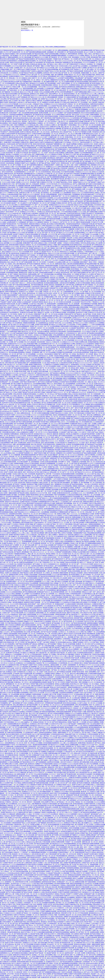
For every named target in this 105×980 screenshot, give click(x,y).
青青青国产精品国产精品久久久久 (85, 941)
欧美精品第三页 (30, 399)
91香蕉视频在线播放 (12, 272)
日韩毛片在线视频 (67, 533)
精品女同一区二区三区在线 (74, 915)
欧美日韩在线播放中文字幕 (25, 752)
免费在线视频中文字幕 (79, 517)
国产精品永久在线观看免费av (35, 766)
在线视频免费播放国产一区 (57, 627)
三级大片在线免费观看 (65, 318)
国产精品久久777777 (85, 665)
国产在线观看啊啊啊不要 (62, 566)
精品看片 (21, 936)
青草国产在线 (94, 507)
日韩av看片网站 (29, 397)
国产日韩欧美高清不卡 (73, 64)
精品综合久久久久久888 (70, 186)
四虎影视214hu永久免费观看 (70, 649)
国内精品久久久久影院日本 (17, 887)
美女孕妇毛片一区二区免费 (85, 354)
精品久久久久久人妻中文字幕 (9, 85)
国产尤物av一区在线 (52, 963)
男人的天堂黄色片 (89, 76)
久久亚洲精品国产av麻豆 (23, 380)
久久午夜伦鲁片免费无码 (44, 757)
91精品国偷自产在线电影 (66, 587)
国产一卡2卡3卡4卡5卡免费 (85, 564)
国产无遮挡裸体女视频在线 (35, 165)
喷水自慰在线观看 (75, 792)
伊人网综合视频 (13, 347)
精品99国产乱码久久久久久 (60, 778)
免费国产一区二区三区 (36, 432)
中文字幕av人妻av (98, 142)
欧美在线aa (18, 788)
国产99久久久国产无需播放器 (19, 97)
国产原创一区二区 (64, 455)
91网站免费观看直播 (91, 522)
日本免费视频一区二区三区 (21, 654)
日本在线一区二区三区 (82, 330)
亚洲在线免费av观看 (23, 962)
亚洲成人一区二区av (38, 955)
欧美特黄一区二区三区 (47, 543)
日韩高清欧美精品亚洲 (68, 771)
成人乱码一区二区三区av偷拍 (9, 205)
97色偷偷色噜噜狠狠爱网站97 (61, 498)
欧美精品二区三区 (19, 441)
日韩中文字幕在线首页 (95, 503)
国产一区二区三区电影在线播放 (23, 807)
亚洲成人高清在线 (44, 665)
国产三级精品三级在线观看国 (9, 634)
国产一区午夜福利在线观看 (29, 627)
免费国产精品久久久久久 (80, 182)
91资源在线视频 (47, 800)
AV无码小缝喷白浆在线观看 (67, 288)
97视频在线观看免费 (39, 279)
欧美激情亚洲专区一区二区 (64, 526)
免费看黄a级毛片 (47, 151)
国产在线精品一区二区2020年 (92, 575)
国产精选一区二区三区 (93, 488)
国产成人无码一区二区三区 (94, 272)
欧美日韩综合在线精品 (70, 703)
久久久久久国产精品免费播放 (21, 951)
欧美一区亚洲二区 (35, 252)
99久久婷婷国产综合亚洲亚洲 (72, 453)
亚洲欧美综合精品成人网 (71, 95)
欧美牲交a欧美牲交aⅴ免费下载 (13, 82)
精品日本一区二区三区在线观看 (46, 366)
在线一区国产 (75, 165)
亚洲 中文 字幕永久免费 (13, 87)
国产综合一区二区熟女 (70, 354)
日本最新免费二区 (10, 158)
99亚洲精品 (73, 800)
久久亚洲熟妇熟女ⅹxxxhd (9, 418)
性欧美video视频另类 (72, 434)
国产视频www (21, 108)
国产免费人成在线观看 (76, 581)
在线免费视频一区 (81, 474)
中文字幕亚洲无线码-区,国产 (90, 366)
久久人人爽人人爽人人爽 (11, 128)
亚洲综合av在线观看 (32, 483)
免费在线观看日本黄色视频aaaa (70, 326)
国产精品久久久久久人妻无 (80, 936)
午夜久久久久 (68, 812)
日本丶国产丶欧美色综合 (37, 266)
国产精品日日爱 (83, 59)
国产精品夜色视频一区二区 (83, 116)
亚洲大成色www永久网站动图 (58, 397)
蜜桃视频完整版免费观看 (58, 55)
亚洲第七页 (19, 729)
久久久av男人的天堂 (61, 661)
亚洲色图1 (53, 170)
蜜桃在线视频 (84, 307)
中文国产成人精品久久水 (9, 739)
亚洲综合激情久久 (38, 948)
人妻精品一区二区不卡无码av (83, 450)
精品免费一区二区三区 (74, 345)
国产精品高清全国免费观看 (88, 812)
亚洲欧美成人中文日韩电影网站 (63, 486)
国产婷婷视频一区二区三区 (33, 233)
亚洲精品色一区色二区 (64, 370)
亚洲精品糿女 (28, 115)
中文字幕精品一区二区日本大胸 (56, 920)
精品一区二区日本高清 (31, 637)
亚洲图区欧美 (74, 196)
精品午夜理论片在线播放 (36, 864)
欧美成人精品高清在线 (62, 272)
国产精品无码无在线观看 (69, 866)
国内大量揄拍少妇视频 (31, 936)
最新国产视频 (59, 286)
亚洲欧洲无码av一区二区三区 (95, 953)
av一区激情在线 (89, 505)
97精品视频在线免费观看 (94, 533)
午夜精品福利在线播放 (51, 266)
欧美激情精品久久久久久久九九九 (14, 109)
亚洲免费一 (77, 304)
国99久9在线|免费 (49, 870)
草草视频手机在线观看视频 (64, 352)
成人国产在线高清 (29, 580)
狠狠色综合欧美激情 (19, 207)
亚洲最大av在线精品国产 (24, 302)
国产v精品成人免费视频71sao (38, 644)
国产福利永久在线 (42, 455)
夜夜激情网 (59, 285)
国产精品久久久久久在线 (96, 207)
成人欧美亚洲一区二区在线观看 (93, 856)
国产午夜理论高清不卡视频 (22, 649)
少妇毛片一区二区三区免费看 (45, 328)
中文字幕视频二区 (94, 602)
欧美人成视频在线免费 (72, 460)
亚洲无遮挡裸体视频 (51, 462)
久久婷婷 (3, 95)
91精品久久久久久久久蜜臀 (86, 219)
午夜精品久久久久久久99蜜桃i (11, 241)
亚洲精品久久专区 (97, 101)
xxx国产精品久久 (69, 109)
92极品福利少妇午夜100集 (40, 946)
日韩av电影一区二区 (91, 512)
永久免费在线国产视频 (14, 332)
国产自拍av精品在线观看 (56, 95)
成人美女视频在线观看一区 (90, 137)
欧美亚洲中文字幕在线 (7, 198)
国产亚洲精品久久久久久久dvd (73, 538)
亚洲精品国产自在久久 (43, 592)
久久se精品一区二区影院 (93, 189)
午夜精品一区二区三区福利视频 (65, 340)
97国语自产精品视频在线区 (14, 689)
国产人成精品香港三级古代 (29, 863)
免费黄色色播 (58, 142)
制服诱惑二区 (34, 163)
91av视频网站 (38, 73)
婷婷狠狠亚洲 (68, 925)
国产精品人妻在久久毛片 (60, 316)
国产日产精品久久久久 (57, 658)
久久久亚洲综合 (13, 73)
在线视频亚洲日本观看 (89, 555)
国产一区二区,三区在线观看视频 (83, 585)
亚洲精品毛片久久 (92, 392)
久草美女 (6, 871)
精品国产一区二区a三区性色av (48, 121)
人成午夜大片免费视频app (49, 858)
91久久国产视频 (39, 231)
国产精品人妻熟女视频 (23, 750)
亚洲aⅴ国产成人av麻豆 (58, 135)
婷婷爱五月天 (81, 430)
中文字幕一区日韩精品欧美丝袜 (36, 769)
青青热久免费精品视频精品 (10, 201)
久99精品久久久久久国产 (40, 137)
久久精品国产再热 (38, 588)
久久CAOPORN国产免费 (44, 647)
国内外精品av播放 (74, 307)
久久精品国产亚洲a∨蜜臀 (36, 934)
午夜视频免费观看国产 (47, 448)
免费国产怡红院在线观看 (71, 917)
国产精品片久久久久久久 (89, 675)
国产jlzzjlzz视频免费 (67, 965)
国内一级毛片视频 (10, 377)
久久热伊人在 (11, 663)
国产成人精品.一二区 (54, 295)
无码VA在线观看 (87, 798)
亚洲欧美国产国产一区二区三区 (60, 196)
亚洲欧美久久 (21, 50)
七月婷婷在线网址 (32, 578)
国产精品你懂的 (30, 389)
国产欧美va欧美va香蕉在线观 (90, 465)
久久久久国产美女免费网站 (62, 424)
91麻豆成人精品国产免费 (33, 977)
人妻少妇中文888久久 (66, 762)
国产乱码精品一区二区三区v (26, 639)
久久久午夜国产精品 (37, 446)
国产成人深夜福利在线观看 (29, 679)
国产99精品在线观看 (8, 160)
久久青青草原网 (8, 825)
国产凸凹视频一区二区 (19, 165)
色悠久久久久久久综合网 (37, 693)
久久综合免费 (14, 196)
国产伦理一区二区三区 (49, 233)
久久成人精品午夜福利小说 (50, 363)
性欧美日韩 (76, 255)
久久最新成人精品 (76, 946)
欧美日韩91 (25, 151)
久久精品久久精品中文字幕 (53, 965)
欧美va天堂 (70, 911)
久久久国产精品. (94, 642)
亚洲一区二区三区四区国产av (29, 830)
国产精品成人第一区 (17, 139)
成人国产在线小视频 (64, 923)
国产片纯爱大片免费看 (13, 276)
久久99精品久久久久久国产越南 (74, 427)
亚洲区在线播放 (22, 967)
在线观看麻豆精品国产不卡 (62, 851)
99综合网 (69, 238)
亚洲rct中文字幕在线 (22, 153)
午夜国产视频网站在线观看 (48, 911)
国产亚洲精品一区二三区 (66, 753)
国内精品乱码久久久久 (97, 203)
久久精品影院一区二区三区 (90, 861)
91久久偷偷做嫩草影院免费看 (55, 727)
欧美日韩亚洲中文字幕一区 (87, 738)
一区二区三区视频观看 (50, 269)
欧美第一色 (49, 312)
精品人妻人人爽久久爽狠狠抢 (37, 281)
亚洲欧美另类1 (4, 113)
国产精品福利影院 (39, 807)
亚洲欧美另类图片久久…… (84, 309)
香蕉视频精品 (42, 333)
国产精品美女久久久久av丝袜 (71, 458)
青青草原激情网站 (28, 88)
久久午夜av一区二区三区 (11, 180)
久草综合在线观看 (93, 734)
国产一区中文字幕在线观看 (15, 613)
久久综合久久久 (82, 179)
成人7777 (79, 580)
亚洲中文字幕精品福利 (65, 194)
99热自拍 (29, 66)
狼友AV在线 (12, 503)
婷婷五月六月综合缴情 (73, 922)
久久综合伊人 (93, 871)
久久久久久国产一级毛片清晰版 (74, 951)
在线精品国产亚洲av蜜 (88, 224)
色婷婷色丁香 (40, 663)
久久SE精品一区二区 (62, 463)
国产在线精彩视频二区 (46, 890)
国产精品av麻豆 (60, 861)
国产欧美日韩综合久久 (24, 418)
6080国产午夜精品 (18, 234)
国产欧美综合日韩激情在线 (67, 87)
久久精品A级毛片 (83, 831)
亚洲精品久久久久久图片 (30, 943)
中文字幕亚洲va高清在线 (66, 618)
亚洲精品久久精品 (53, 889)
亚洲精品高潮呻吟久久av (16, 76)
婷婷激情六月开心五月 (97, 165)
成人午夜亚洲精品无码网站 (52, 420)
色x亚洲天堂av (15, 884)
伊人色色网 (64, 578)
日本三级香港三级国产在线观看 (76, 920)
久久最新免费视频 (81, 420)
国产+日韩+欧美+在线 (76, 502)
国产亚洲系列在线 (49, 62)
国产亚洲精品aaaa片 (35, 151)
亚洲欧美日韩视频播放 (81, 109)
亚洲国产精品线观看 (27, 406)
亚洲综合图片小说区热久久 (17, 102)
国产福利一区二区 (89, 694)
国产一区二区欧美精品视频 (46, 274)
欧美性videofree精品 (92, 963)
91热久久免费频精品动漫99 (69, 76)
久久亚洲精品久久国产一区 (82, 719)
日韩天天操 (82, 963)
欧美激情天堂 (21, 672)
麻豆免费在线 (56, 913)
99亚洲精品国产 (34, 519)
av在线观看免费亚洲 (23, 61)
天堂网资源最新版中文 (63, 811)
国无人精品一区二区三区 (25, 739)
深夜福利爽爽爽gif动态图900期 (70, 837)
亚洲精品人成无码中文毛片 (85, 144)
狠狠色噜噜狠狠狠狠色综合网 (53, 231)
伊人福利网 (99, 243)
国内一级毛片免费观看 (17, 125)
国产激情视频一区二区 (75, 555)
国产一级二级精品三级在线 (14, 498)
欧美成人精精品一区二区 (53, 554)
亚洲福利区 (5, 958)
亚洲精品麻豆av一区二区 (38, 510)
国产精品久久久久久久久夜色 (18, 436)
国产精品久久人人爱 (45, 498)
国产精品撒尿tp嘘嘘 (45, 913)
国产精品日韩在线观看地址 (80, 927)
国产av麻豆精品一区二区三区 (66, 101)
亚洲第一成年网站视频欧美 (15, 602)
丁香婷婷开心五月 (32, 937)
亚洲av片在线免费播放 (51, 588)
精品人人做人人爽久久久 (76, 505)
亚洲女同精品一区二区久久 (52, 359)
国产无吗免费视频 (66, 936)
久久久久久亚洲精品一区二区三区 (93, 62)
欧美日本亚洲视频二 (49, 526)
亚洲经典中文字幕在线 (13, 653)
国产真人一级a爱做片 (44, 625)
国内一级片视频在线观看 (12, 868)
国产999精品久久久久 (87, 118)
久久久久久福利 (84, 115)
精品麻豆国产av (41, 474)
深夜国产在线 (23, 764)
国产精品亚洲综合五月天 (28, 762)
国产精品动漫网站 (32, 55)
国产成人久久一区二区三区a (89, 611)
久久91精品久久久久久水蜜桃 (75, 55)
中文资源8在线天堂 (31, 748)
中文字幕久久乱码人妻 (25, 179)
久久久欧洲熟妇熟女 (30, 663)
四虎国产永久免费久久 (87, 929)
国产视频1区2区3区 (44, 215)
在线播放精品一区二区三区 (51, 715)
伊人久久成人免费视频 (21, 425)
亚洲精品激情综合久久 (9, 970)
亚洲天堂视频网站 (24, 370)
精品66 (46, 302)
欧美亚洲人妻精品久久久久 (76, 535)
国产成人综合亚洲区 (72, 559)
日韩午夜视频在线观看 (83, 378)
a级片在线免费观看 (13, 479)
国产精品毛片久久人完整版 (56, 745)
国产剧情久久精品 (86, 759)
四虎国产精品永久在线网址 (60, 307)
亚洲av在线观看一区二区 (46, 290)
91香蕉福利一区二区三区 (31, 903)
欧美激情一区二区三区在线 (38, 61)
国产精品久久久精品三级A (94, 877)
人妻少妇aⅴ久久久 (9, 698)
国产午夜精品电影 (93, 778)
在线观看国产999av (53, 469)
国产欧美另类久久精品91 (36, 509)
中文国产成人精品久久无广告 (87, 531)
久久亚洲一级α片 (84, 443)
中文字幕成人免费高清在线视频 (41, 380)
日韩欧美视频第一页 (96, 115)
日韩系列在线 (13, 191)
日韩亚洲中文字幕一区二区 (69, 913)
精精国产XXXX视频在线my (8, 401)
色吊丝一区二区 (70, 930)
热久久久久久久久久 (55, 788)
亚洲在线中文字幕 (38, 189)
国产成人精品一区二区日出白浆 (67, 854)
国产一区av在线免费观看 (30, 595)
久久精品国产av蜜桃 (75, 139)
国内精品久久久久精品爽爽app (59, 156)
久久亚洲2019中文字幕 (85, 417)
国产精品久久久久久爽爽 (27, 325)
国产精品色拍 (92, 97)
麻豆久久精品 (50, 321)
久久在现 (39, 706)
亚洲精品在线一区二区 (52, 710)
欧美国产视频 (28, 717)
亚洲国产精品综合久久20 (8, 812)
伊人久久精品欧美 (29, 613)
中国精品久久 (37, 892)
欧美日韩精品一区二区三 (40, 618)
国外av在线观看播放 (97, 404)
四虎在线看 (80, 604)
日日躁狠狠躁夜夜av (20, 172)
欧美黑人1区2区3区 (75, 167)
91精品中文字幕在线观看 (49, 804)
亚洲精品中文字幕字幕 (70, 823)
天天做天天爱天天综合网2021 (68, 266)
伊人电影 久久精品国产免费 (92, 781)
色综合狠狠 (27, 470)
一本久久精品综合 (80, 347)
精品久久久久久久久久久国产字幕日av (41, 217)
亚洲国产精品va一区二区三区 (72, 75)
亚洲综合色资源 (93, 691)
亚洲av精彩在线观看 (78, 786)
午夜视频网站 (4, 703)
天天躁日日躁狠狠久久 (86, 196)
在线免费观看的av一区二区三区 (14, 743)
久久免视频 (99, 703)
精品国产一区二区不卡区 (23, 288)
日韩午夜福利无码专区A (34, 858)
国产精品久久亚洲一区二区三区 (56, 795)
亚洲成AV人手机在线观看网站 (89, 828)
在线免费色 (76, 950)
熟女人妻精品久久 (39, 312)
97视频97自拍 (57, 59)
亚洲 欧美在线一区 (32, 293)
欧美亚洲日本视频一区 (70, 253)
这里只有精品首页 (18, 250)
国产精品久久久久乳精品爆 (63, 208)
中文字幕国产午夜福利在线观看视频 (85, 321)
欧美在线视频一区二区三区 (14, 708)
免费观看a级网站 (21, 814)
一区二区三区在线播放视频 (29, 87)
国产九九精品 (42, 450)
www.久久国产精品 (99, 380)
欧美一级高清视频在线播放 (38, 505)
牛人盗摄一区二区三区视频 (42, 427)
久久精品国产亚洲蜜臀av (78, 481)
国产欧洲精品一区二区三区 (18, 55)
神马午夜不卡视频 (43, 724)
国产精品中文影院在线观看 (75, 71)
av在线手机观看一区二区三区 (85, 384)
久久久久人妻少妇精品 (86, 741)
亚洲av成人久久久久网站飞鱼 (78, 632)
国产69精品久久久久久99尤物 (46, 68)
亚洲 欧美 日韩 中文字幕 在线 (52, 73)
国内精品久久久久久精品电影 (38, 767)
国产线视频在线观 (99, 439)
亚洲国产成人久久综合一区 (49, 99)
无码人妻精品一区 (7, 847)
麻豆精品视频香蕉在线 (20, 403)
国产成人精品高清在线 (34, 120)
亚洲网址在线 (83, 342)
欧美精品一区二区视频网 (95, 64)
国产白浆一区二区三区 (7, 562)
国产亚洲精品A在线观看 (64, 672)
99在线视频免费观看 (81, 767)
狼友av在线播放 (85, 458)
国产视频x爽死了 (63, 125)
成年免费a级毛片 (72, 776)
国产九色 (80, 76)
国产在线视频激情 (52, 281)
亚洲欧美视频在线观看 (44, 196)
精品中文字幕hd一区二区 (28, 932)
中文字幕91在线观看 (17, 779)
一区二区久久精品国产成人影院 (80, 557)
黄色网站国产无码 (47, 486)
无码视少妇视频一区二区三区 (39, 825)
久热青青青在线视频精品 (16, 115)
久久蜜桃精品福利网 (9, 557)
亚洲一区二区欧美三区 (96, 705)
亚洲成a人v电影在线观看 (68, 885)
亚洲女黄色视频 (7, 880)
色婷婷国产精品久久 (36, 609)
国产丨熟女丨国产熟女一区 (44, 736)
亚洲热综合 (62, 434)
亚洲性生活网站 (61, 514)
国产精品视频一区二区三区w (20, 691)
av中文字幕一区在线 (13, 974)
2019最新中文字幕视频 (83, 609)
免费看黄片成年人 (38, 838)
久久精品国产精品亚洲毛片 (46, 894)
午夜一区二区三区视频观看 (26, 231)
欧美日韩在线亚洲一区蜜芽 (73, 840)
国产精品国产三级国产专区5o (94, 78)
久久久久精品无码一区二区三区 (58, 371)
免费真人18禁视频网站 (23, 609)
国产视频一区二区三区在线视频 (24, 430)
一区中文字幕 (42, 87)
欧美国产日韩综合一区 (45, 578)
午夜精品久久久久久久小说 (83, 172)
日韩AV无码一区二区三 (52, 755)
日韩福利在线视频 (62, 720)
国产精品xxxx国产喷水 (91, 710)
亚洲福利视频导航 (93, 342)
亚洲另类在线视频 (69, 377)
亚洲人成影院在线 (5, 460)
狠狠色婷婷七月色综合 (47, 915)
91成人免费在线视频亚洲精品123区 (22, 469)
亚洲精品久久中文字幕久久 (28, 212)
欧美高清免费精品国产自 (21, 290)
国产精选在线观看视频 (51, 69)
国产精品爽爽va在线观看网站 (20, 693)
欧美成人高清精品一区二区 (83, 101)
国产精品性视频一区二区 (63, 918)
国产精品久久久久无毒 (10, 392)
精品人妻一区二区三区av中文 (37, 554)
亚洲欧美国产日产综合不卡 (43, 271)
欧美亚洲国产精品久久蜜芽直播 (17, 635)
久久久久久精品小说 (26, 800)
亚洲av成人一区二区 (15, 78)
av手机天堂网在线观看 (30, 689)
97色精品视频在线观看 (95, 674)
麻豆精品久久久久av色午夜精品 (55, 616)
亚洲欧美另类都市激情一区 (32, 330)
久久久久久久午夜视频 (33, 731)
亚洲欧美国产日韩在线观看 (12, 142)
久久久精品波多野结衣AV (25, 588)
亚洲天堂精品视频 (63, 167)
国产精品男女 (17, 349)
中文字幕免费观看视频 (86, 153)
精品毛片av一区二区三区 (29, 332)
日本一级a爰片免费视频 (70, 144)
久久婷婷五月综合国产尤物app (82, 588)
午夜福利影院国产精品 (18, 823)
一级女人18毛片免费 (93, 576)
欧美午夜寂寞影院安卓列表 (46, 149)
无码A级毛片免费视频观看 (47, 463)
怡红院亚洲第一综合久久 (44, 342)
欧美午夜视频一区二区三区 (70, 83)
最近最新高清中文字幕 (7, 585)
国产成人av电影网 (19, 917)
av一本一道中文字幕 (90, 955)
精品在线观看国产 (13, 295)
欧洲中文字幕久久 (98, 309)
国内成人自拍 (7, 101)
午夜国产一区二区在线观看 (73, 842)
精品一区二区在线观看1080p (84, 422)
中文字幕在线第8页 (23, 224)
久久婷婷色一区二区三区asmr (46, 394)
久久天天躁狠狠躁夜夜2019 (19, 864)
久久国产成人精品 (43, 460)
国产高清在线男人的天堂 (44, 628)
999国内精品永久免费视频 (53, 128)
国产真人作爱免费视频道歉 (49, 194)
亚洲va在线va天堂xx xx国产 (60, 299)
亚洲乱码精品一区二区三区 (73, 137)
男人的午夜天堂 (87, 231)
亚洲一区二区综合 (29, 743)
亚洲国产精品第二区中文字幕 (12, 863)
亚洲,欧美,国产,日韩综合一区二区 (68, 104)
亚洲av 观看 (22, 614)
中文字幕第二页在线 (95, 950)
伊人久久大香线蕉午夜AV (75, 663)
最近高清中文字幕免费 (58, 391)
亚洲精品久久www (63, 505)
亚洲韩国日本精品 (75, 85)
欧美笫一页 (59, 120)
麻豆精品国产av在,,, (97, 814)
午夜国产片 (76, 812)
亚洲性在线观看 (44, 113)
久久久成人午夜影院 (86, 365)
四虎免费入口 (25, 724)
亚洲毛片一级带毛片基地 (36, 439)
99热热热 (102, 349)
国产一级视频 (59, 410)
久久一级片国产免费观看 (89, 135)
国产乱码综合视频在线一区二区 (14, 547)
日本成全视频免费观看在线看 (71, 809)
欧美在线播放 (63, 489)
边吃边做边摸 (62, 599)
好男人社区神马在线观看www (11, 71)
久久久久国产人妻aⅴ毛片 (27, 373)
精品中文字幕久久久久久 (12, 465)
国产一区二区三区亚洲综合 (79, 500)
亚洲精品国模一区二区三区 (41, 950)
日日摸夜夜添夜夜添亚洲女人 (85, 653)
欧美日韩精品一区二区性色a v (80, 269)
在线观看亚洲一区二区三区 (68, 564)
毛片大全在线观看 (24, 252)
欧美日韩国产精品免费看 (84, 349)
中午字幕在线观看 (83, 913)
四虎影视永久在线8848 (28, 321)
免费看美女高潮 (71, 240)
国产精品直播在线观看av (27, 819)
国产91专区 (5, 333)
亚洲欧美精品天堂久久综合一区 (91, 134)
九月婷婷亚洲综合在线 (57, 734)
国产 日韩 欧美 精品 (69, 285)
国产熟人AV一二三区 (67, 295)
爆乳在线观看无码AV (27, 522)
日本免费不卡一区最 (64, 462)
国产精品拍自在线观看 (86, 351)
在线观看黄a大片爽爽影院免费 (59, 512)
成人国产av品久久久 (85, 606)
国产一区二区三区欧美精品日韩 (28, 616)
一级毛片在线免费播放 (31, 76)
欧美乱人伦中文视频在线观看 (55, 358)
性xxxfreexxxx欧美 (15, 507)
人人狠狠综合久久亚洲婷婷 (51, 365)
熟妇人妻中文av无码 (44, 391)
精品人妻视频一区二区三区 (42, 437)
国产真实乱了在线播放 (19, 484)
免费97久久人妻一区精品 (12, 894)
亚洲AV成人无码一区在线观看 (26, 474)
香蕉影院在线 (76, 889)
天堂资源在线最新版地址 (74, 332)
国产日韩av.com (22, 305)
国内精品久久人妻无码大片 (90, 713)
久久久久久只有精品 (52, 87)
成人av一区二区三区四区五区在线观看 (60, 302)
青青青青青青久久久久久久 (80, 90)
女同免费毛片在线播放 (19, 319)
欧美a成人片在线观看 (34, 396)
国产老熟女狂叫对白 (6, 444)
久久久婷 (69, 950)
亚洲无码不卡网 (27, 668)
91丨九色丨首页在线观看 (9, 528)
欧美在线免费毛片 (42, 698)
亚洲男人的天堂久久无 (84, 766)
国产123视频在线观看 (78, 293)
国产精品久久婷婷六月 (47, 550)
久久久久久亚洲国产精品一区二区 (26, 80)
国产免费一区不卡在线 (11, 930)
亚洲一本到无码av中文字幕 (31, 472)
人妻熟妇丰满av (26, 349)
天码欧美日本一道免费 (23, 488)
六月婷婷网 (50, 262)
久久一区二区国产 (43, 153)
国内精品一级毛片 (49, 189)
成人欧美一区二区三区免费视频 (76, 521)
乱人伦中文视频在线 (37, 420)
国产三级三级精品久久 (67, 361)
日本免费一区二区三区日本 (57, 783)
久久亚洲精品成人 (54, 885)
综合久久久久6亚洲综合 (34, 878)
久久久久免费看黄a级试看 (87, 226)
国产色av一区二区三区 (49, 856)
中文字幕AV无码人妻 (66, 689)
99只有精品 (56, 446)
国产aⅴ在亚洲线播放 (47, 477)
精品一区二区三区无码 (48, 786)
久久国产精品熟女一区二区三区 (88, 540)
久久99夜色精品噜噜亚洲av (62, 500)
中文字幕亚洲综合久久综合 (24, 745)
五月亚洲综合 (83, 734)
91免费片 (57, 550)
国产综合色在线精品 (22, 656)
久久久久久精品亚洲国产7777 (85, 771)
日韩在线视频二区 (49, 529)
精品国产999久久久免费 (95, 340)
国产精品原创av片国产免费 (90, 946)
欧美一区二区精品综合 (48, 861)
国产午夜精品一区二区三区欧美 (95, 285)
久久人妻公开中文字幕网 (79, 208)
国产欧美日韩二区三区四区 (17, 601)
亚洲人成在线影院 (10, 939)
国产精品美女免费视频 (89, 542)
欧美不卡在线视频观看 (7, 106)
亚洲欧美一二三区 (80, 488)
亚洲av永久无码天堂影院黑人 (34, 526)
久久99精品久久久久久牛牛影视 (69, 342)
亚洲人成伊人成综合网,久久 (53, 476)
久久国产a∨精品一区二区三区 (86, 703)
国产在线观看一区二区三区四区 (84, 825)
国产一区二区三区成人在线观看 (54, 314)
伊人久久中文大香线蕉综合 (10, 614)
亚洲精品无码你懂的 (65, 260)
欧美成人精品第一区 (69, 106)
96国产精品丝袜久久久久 (21, 512)
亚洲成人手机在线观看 (51, 549)
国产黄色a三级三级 (91, 220)
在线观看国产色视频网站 (62, 543)
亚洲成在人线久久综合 (34, 658)
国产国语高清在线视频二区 (55, 219)
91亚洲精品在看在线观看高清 (46, 620)
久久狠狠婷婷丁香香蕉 (32, 127)
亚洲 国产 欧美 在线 (55, 323)
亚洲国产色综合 (80, 229)
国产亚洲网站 (22, 587)
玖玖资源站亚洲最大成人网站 (66, 580)
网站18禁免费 (98, 300)
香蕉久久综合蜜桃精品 (68, 880)
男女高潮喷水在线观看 (34, 939)
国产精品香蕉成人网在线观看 (41, 179)
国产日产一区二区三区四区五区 (25, 897)
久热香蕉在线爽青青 (57, 380)
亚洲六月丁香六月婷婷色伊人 (37, 727)
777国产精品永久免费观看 (55, 696)
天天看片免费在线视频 (45, 257)
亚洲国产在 (80, 854)
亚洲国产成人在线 (53, 467)
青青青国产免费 (28, 130)
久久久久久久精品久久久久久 (62, 660)
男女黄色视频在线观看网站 (90, 61)
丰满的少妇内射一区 (44, 483)
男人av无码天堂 (83, 489)
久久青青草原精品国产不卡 (26, 205)
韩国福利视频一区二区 (97, 864)
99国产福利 (16, 359)
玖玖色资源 (97, 205)
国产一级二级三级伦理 (90, 149)
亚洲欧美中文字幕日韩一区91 (18, 238)
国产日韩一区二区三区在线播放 (41, 75)
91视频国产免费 (23, 439)
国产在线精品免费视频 (39, 276)
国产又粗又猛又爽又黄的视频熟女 (85, 696)
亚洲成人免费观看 (5, 120)
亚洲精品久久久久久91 (51, 104)
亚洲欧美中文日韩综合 (9, 326)
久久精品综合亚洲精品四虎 (74, 495)
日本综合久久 (19, 580)
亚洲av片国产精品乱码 (28, 229)
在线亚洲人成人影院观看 (74, 210)
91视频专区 (42, 616)
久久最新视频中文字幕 (95, 66)
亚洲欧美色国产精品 (20, 922)
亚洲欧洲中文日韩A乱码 (42, 397)
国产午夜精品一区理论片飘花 (29, 257)
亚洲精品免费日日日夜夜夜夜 (85, 240)
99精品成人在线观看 (82, 871)
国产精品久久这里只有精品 (41, 458)
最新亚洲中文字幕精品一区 (68, 790)
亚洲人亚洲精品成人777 (50, 78)
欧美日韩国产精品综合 (42, 597)
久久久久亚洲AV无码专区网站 (67, 430)
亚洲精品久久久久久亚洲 (50, 738)
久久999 (29, 172)
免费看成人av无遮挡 (48, 102)
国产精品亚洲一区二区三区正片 (29, 974)
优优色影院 (12, 288)
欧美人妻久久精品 (35, 118)
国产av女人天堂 (89, 972)
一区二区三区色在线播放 (66, 467)
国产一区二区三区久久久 (55, 719)
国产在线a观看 (43, 234)
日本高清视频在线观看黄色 (51, 743)
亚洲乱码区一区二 (30, 549)
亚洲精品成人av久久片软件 (88, 88)
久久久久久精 (38, 430)
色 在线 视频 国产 (53, 455)
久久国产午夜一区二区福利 (83, 509)
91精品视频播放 (33, 450)
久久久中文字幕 (53, 234)
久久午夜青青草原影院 (87, 193)
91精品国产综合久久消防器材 (76, 151)
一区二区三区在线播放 (17, 146)
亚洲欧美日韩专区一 (95, 429)
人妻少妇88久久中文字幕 (88, 614)
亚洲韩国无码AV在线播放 (95, 767)
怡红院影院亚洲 (15, 281)
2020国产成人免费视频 (92, 396)
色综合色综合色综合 (23, 583)
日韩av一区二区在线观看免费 (89, 127)
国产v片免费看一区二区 (46, 424)
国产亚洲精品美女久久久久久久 (68, 807)
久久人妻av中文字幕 (92, 233)
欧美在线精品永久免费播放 (28, 366)
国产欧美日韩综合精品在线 (21, 217)
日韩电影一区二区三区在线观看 (54, 925)
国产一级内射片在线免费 (90, 451)
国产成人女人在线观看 (47, 594)
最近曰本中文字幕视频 (45, 404)
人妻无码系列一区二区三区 (41, 387)
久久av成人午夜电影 (30, 647)
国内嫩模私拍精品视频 (87, 174)
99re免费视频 (58, 274)
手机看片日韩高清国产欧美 (64, 385)
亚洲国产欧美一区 (35, 156)
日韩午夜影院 (89, 259)
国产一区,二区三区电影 (60, 130)
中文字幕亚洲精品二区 (10, 722)
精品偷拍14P (90, 743)
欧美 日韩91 (52, 946)
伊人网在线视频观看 (51, 97)
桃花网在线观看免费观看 (40, 745)
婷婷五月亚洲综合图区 (97, 557)
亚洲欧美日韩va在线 (50, 201)
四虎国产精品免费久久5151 (52, 831)
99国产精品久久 (90, 583)
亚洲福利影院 (75, 365)
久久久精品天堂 (53, 960)
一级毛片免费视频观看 (56, 191)
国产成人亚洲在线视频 (94, 319)
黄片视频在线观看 (49, 82)
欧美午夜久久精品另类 (94, 257)
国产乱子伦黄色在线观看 (13, 892)
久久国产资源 (73, 463)
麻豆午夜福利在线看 (18, 748)
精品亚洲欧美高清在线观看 (18, 529)
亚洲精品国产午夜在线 (50, 906)
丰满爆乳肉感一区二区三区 (56, 137)
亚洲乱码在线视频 (32, 436)
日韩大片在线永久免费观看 (13, 625)
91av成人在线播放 (91, 689)
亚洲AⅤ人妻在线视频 (46, 568)
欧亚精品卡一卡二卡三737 (21, 767)
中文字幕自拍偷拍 (79, 413)
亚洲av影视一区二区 (56, 472)
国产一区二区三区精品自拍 (59, 826)
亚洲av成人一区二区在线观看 (92, 495)
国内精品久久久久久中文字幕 (53, 809)
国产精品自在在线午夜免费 (66, 457)
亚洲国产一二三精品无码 (12, 976)
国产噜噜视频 (98, 219)
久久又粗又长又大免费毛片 (64, 786)
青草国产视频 (34, 684)
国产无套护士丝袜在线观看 (94, 184)
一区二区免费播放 (30, 736)
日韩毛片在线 (67, 293)
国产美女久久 (42, 436)
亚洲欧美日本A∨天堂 (9, 184)
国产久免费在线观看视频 (80, 163)
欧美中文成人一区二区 (43, 259)
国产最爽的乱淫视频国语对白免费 (92, 708)
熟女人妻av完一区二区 (14, 262)
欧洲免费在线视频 (15, 679)
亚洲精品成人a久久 (11, 835)
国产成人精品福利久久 (70, 191)
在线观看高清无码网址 (16, 514)
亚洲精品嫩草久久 (88, 608)
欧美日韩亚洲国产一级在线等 (77, 877)
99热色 (15, 639)
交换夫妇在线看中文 (86, 142)
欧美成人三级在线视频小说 (65, 906)
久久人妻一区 (97, 153)
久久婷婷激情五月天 (70, 276)
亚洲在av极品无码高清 (19, 175)
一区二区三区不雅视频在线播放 (50, 602)
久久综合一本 (12, 795)
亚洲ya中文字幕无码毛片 (12, 502)
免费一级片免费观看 (57, 75)
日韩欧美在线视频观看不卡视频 (60, 481)
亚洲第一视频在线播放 (59, 733)
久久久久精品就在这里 (35, 972)
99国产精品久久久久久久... (89, 371)
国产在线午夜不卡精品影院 (72, 174)
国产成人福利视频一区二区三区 (89, 161)
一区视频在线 (75, 462)
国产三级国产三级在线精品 (38, 219)
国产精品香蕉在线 (24, 94)
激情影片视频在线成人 (35, 365)
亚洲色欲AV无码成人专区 (91, 977)
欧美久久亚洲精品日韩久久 (76, 670)
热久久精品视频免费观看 (85, 186)
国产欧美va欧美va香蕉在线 (89, 601)
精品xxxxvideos (79, 205)
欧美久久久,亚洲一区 (33, 300)
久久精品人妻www (59, 741)
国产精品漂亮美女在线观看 (87, 278)
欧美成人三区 (68, 410)
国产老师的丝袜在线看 (21, 934)
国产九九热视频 (93, 158)
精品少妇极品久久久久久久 (10, 252)
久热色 (95, 649)
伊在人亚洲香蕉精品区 (41, 547)
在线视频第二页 (52, 52)
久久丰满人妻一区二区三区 (97, 109)
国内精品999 (83, 448)
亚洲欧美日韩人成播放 (27, 142)
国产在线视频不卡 (38, 674)
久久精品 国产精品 (69, 250)
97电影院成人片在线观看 (14, 778)
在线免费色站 (58, 639)
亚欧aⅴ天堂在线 (73, 394)
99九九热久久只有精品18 (64, 700)
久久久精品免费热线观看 (81, 727)
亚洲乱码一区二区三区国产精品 (82, 960)
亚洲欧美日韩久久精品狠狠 (30, 213)
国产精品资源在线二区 (49, 785)
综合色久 (46, 908)
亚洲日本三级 (31, 307)
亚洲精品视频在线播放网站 (44, 250)
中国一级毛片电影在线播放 (78, 272)
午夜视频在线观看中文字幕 (13, 845)
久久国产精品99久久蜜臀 (50, 430)
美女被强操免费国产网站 (68, 569)
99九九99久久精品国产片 (82, 377)
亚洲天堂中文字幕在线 (56, 561)
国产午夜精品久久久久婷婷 (42, 524)
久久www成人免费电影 (18, 361)
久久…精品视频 (69, 637)
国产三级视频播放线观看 (34, 363)
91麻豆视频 (78, 134)
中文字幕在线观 (84, 460)
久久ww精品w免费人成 (61, 262)
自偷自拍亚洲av (43, 95)
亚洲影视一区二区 (83, 691)
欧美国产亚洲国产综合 (30, 333)
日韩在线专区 (7, 859)
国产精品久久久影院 (28, 210)
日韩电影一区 (62, 97)
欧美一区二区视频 (74, 976)
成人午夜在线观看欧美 (68, 309)
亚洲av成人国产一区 (64, 838)
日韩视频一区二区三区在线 (19, 236)
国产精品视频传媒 (38, 201)
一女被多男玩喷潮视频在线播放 (51, 878)
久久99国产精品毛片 (32, 877)
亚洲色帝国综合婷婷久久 (79, 576)
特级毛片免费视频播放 (69, 378)
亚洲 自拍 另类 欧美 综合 (20, 680)
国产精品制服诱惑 (49, 538)
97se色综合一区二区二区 (54, 944)
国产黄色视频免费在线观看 (60, 805)
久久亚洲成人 (96, 87)
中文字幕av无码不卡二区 (77, 873)
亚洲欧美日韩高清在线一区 (68, 816)
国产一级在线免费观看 (87, 496)
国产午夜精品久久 (49, 686)
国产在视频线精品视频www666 (52, 972)
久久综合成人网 (42, 187)
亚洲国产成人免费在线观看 (15, 920)
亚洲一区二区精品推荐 (32, 184)
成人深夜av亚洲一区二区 (64, 90)
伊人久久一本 (78, 292)
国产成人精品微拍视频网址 (14, 149)
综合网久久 (100, 52)
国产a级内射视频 (68, 956)
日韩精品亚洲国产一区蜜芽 (52, 165)
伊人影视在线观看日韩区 (67, 825)
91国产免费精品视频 (81, 92)
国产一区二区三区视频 (87, 845)
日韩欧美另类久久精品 (11, 608)
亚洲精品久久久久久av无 (83, 335)
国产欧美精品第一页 (15, 531)
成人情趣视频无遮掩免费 (23, 186)
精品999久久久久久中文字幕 (39, 493)
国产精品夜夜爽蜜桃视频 (87, 120)
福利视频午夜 (89, 430)
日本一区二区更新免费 (94, 394)
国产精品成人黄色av (30, 109)
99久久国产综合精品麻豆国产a (68, 417)
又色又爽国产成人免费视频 (44, 229)
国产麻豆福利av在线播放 (47, 918)
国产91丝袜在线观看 (17, 597)
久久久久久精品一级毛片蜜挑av (13, 550)
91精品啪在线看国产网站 (15, 194)
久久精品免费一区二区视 (36, 700)
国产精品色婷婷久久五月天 (86, 463)
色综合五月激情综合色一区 (8, 413)
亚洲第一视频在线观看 (10, 493)
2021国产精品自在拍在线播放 (9, 94)
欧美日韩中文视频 (39, 392)
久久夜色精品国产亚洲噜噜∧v (43, 901)
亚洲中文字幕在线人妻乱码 (28, 132)
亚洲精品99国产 (60, 604)
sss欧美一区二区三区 (44, 830)
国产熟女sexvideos (22, 358)
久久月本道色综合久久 (71, 333)
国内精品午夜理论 (84, 141)
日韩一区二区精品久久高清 (96, 59)
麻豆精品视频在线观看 (34, 305)
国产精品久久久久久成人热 (79, 158)
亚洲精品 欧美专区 (62, 203)
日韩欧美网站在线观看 (87, 300)
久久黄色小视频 (63, 281)
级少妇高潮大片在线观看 (84, 774)
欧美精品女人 (7, 660)
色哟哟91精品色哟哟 (67, 450)
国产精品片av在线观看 (10, 906)
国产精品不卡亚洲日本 (96, 443)
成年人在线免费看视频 (86, 146)
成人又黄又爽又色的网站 (7, 351)
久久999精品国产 (49, 88)
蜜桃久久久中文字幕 (44, 826)
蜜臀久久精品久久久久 (57, 540)
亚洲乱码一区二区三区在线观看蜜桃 (36, 245)
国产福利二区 (83, 543)
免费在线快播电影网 (37, 359)
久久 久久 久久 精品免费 (21, 667)
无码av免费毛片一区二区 (56, 94)
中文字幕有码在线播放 (68, 172)
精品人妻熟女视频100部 (65, 731)
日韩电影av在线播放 (20, 965)
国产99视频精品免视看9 (20, 890)
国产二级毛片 (97, 592)
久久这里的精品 (75, 118)
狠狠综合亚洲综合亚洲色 (16, 137)
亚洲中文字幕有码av (19, 915)
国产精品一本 (40, 549)
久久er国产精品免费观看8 (67, 871)
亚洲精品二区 (70, 680)
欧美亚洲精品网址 (60, 224)
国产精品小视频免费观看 (50, 175)
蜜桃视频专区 (18, 559)
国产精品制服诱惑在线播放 (96, 831)
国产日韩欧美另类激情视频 (29, 200)
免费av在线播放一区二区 (29, 476)
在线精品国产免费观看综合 (63, 62)
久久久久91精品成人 (31, 535)
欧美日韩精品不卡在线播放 (21, 571)
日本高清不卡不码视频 (90, 427)
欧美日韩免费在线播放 (29, 706)
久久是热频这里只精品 (13, 665)
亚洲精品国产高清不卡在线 (84, 87)
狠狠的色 (5, 325)
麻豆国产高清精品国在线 (60, 241)
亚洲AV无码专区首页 (39, 144)
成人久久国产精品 (96, 279)
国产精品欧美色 (19, 174)
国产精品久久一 (95, 198)
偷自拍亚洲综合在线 (9, 786)
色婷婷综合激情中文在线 (71, 448)
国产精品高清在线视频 (81, 82)
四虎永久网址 (81, 746)
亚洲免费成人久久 (7, 929)
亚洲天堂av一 (58, 186)
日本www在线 (67, 411)
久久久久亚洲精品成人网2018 (66, 201)
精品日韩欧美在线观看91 (29, 625)
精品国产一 (3, 332)
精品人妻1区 (34, 106)
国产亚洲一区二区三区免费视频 (26, 354)
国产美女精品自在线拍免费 (44, 59)
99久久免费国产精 (17, 713)
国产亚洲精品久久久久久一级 (47, 514)
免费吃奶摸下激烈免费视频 (64, 503)
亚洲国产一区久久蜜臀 (36, 292)
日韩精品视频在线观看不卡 (47, 272)
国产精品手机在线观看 (77, 781)
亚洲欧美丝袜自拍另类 (63, 493)
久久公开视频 (69, 358)
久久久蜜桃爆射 (53, 618)
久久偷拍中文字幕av (93, 448)
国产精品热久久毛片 (19, 399)
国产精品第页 (79, 201)
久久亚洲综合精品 (17, 901)
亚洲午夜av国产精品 (96, 446)
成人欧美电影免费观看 (58, 592)
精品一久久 (57, 955)
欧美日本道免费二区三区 (8, 656)
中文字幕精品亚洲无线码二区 (30, 337)
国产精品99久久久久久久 (42, 373)
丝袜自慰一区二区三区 (16, 457)
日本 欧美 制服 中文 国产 (20, 759)
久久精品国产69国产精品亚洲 (67, 766)
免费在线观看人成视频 (72, 153)
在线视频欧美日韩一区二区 (39, 349)
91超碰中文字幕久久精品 (94, 897)
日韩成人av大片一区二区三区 (81, 318)
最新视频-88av (34, 378)
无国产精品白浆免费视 (22, 644)
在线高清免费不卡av (38, 587)
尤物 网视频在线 (36, 804)
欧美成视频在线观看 (78, 444)
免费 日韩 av (6, 146)
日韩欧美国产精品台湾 (98, 311)
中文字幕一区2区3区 (96, 967)
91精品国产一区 (73, 168)
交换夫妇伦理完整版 (48, 821)
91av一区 (10, 797)
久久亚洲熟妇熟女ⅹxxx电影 (86, 514)
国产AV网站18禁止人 (89, 785)
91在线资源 (76, 908)
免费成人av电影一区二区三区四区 (21, 960)
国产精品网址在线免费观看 (95, 333)
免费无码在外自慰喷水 (97, 104)
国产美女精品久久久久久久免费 (55, 739)
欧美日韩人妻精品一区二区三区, (49, 417)
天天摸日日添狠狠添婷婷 (26, 687)
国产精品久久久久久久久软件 (58, 387)
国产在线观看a (85, 198)
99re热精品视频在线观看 (51, 283)
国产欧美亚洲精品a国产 (88, 194)
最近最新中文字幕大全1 (91, 408)
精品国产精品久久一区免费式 (15, 226)
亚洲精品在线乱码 (85, 658)
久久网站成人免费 (96, 915)
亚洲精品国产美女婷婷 (54, 450)
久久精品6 (29, 672)
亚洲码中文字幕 (90, 293)
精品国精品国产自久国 (45, 805)
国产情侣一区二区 (84, 932)
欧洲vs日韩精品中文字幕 (51, 255)
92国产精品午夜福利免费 (68, 246)
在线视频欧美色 (62, 415)
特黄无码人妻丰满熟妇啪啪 (81, 762)
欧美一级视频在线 (56, 484)
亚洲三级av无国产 (82, 550)
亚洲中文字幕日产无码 (9, 904)
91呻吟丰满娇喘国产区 (11, 292)
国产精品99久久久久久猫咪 (40, 57)
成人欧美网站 (98, 174)
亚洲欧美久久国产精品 (38, 128)
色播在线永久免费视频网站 (55, 411)
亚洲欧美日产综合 (43, 338)
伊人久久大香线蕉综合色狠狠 (45, 614)
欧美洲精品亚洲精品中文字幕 (49, 236)
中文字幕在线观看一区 (22, 167)
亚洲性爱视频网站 (36, 186)
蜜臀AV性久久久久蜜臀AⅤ (33, 651)
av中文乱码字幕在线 (26, 734)
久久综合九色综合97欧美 (49, 557)
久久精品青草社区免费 (65, 363)
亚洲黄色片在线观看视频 (58, 868)
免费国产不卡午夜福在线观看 (44, 764)
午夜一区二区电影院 (15, 476)
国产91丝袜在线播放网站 (43, 840)
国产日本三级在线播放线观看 (53, 956)
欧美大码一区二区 (58, 621)
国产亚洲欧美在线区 (70, 774)
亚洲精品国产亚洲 (97, 976)
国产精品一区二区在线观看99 (52, 941)
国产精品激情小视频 (44, 425)
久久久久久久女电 (62, 819)
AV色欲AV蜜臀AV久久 (14, 627)
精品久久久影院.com (65, 255)
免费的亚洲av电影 (60, 264)
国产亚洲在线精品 (77, 62)
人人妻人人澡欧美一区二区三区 (66, 939)
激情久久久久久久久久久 (72, 630)
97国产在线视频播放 (60, 495)
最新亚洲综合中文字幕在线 (68, 550)
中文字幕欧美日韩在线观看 (23, 286)
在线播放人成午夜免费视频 (38, 859)
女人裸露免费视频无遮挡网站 (37, 852)
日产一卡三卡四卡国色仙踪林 (61, 220)
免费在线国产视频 (78, 731)
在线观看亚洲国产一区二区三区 (14, 561)
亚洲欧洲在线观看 (84, 83)
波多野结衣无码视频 (53, 762)
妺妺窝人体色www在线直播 (68, 562)
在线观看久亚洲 (29, 547)
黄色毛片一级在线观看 (34, 802)
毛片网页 (10, 335)
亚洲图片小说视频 (79, 396)
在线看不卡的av (79, 693)
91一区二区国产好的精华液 (94, 595)
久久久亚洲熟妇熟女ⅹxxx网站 (67, 344)
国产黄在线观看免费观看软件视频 (84, 99)
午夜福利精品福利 (76, 594)
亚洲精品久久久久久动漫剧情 (73, 713)
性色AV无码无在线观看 (88, 113)
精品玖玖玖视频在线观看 (29, 148)
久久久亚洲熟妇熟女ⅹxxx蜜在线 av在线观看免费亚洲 (25, 260)
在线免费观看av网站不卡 (64, 528)
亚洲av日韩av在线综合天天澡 (88, 639)
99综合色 (49, 434)
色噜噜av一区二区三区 (62, 674)
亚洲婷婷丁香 (100, 531)
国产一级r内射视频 (14, 703)
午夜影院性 (22, 755)
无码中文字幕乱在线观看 (80, 748)
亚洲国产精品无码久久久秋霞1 (59, 413)
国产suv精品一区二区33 (75, 826)
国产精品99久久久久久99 (11, 373)
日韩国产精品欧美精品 (32, 495)
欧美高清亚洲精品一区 (91, 750)
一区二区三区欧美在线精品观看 (19, 871)
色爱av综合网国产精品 (88, 75)
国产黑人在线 (72, 203)
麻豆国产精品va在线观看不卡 (57, 922)
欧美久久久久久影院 (6, 955)
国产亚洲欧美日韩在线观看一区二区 (48, 748)
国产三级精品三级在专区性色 (19, 274)
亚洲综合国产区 (89, 71)
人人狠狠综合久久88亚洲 (93, 359)
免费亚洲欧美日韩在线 (45, 637)
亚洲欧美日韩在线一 (25, 776)
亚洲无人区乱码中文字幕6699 (93, 170)
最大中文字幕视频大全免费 (83, 132)
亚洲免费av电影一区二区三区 (55, 812)
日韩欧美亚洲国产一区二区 (66, 852)
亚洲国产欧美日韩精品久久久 (93, 160)
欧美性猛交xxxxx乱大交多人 (76, 259)
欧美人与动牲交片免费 (39, 696)
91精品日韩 (56, 342)
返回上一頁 (30, 30)
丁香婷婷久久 (96, 302)
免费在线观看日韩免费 (21, 771)
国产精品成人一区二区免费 (70, 59)
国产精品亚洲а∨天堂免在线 (59, 168)
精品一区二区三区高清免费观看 (70, 226)
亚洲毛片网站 (94, 460)
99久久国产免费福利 (43, 635)
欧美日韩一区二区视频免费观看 (50, 406)
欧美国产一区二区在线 (34, 238)
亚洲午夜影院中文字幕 (95, 82)
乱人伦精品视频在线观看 (51, 833)
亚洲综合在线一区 (66, 163)
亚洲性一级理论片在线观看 (17, 889)
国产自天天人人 (33, 121)
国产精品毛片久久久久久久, (83, 472)
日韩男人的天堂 (48, 904)
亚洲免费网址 (93, 672)
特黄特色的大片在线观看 (76, 299)
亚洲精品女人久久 (77, 260)
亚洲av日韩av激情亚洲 (86, 901)
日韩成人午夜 (74, 543)
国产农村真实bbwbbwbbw (79, 319)
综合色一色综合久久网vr (7, 167)
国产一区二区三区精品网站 (29, 677)
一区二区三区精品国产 (64, 557)
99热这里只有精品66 (27, 427)
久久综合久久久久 (25, 884)
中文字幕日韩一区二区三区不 (91, 337)
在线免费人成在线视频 (52, 489)
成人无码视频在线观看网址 (47, 903)
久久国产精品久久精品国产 (46, 677)
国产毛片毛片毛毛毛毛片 (86, 917)
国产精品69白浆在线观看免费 (47, 576)
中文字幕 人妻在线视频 (44, 481)
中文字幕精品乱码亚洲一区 (8, 50)
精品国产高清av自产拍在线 (44, 345)
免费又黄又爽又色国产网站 (53, 533)
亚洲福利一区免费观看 (32, 352)
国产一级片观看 (44, 642)
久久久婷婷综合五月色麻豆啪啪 (70, 602)
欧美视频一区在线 (11, 474)
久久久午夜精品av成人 (15, 210)
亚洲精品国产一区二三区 (64, 882)
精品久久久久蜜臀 (91, 521)
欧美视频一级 (36, 99)
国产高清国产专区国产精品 (41, 422)
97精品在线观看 (37, 134)
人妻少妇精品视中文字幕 (58, 595)
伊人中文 (6, 52)
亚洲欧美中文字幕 (55, 127)
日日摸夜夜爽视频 (24, 410)
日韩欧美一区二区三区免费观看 (31, 543)
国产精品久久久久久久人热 (36, 97)
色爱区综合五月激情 (49, 503)
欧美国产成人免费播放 (40, 752)
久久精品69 (82, 835)
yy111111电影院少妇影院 (67, 833)
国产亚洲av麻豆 (62, 213)
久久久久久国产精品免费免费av (34, 701)
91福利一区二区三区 (76, 923)
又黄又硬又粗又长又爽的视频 (65, 654)
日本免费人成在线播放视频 (38, 571)
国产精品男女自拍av (83, 561)
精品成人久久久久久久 (51, 701)
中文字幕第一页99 (69, 429)
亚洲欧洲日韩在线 (13, 755)
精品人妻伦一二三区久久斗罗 (21, 686)
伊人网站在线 (83, 130)
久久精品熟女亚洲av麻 (55, 547)
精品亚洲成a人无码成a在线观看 (13, 130)
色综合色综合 (85, 967)
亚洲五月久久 (91, 286)
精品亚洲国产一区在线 (67, 849)
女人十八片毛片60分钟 (9, 840)
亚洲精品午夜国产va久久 (22, 163)
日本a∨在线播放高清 (22, 432)
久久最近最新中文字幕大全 (10, 297)
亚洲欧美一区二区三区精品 (77, 818)
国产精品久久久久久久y (26, 479)
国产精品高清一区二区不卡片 (25, 111)
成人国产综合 (14, 923)
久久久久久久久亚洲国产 (56, 113)
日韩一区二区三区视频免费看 (43, 479)
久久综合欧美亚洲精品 (41, 295)
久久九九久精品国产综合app (61, 890)
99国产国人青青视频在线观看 (61, 267)
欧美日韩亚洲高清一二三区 (88, 868)
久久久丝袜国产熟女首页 (55, 106)
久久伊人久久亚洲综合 (18, 311)
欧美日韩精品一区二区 (31, 779)
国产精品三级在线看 (93, 361)
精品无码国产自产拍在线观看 (34, 62)
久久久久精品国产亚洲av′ (49, 305)
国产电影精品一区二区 (86, 391)
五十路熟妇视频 (78, 385)
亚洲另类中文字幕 (7, 403)
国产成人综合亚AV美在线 (38, 180)
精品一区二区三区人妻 (94, 569)
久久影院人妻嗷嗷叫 (82, 325)
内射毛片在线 (11, 715)
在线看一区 (92, 748)
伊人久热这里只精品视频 (42, 687)
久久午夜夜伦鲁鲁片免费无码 (61, 896)
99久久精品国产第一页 (42, 653)
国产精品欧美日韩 (38, 115)
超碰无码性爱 (73, 399)
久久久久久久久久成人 (25, 104)
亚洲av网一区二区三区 (91, 121)
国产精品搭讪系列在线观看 (75, 52)
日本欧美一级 (78, 654)
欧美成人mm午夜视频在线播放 (43, 335)
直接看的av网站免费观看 (85, 156)
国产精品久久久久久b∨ (75, 798)
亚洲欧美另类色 (96, 175)
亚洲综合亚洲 (45, 847)
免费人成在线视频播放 (77, 851)
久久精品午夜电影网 (91, 937)
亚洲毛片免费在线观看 (58, 842)
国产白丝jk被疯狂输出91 (33, 441)
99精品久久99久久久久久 (91, 590)
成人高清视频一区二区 (81, 948)
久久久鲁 (57, 608)
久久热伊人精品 (5, 866)
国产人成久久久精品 (36, 738)
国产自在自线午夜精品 (41, 875)
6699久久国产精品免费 (97, 411)
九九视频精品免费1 (31, 460)
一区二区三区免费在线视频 (38, 963)
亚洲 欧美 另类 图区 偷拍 (9, 587)
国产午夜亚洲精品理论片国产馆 (34, 837)
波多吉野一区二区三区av (21, 266)
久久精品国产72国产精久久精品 (68, 432)
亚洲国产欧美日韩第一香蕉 (22, 371)
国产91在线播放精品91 (85, 168)
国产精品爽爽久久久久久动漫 (16, 233)
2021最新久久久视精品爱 (28, 653)
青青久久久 (50, 384)
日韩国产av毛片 (55, 163)
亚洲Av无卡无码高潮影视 (47, 684)
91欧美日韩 (68, 517)
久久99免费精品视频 (89, 528)
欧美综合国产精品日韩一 (53, 212)
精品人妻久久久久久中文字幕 (32, 927)
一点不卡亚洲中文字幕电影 (60, 479)
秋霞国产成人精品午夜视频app (35, 108)
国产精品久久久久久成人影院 (63, 927)
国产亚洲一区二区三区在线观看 (71, 73)
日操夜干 (41, 937)
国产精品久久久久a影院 (87, 274)
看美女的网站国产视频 (49, 811)
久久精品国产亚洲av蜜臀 (76, 241)
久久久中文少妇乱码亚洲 (19, 66)
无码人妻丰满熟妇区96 (19, 264)
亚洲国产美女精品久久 (88, 213)
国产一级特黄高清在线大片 (8, 111)
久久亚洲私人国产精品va (19, 375)
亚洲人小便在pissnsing (28, 842)
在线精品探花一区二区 (51, 838)
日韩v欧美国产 (32, 746)
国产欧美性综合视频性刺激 (19, 941)
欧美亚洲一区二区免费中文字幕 (86, 715)
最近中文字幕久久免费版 (79, 68)
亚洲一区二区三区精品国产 (84, 930)
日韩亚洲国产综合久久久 (30, 95)
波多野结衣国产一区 (71, 953)
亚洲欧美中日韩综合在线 (30, 149)
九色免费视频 (45, 512)
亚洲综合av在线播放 (80, 944)
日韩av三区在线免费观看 (42, 278)
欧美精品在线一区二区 (67, 446)
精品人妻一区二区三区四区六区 (22, 760)
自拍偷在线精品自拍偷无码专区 (83, 401)
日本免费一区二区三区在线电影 (38, 866)
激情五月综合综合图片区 (17, 62)
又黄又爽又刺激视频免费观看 (75, 264)
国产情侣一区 (60, 606)
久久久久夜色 (82, 212)
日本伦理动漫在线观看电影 (81, 352)
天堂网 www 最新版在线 (12, 573)
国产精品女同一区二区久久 (51, 656)
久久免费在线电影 (19, 821)
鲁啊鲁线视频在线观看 (94, 543)
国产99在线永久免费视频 (58, 373)
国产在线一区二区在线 (19, 116)
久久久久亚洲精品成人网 (47, 340)
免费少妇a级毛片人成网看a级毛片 (95, 811)
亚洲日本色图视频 (74, 828)
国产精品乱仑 (78, 314)
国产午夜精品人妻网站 (59, 151)
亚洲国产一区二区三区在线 (29, 805)
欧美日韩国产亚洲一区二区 (70, 146)
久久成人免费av (90, 746)
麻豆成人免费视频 (25, 694)
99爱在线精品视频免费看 (64, 712)
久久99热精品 (49, 772)
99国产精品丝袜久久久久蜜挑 (51, 226)
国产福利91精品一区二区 (15, 90)
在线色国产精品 (78, 618)
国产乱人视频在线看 (79, 184)
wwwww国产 (78, 451)
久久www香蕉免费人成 (46, 877)
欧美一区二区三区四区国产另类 (35, 887)
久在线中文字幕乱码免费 (19, 769)
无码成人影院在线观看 (34, 85)
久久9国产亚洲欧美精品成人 (72, 510)
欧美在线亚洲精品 (86, 976)
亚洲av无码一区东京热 (80, 753)
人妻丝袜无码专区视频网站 (67, 283)
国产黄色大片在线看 (26, 246)
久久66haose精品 (17, 451)
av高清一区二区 (58, 293)
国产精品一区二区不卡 (57, 524)
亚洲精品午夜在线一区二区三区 (42, 722)
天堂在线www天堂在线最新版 (84, 880)
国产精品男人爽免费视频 (21, 552)
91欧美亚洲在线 (62, 911)
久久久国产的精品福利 (16, 333)
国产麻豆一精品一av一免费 (82, 295)
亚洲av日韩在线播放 (94, 130)
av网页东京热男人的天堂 (26, 295)
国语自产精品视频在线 (89, 634)
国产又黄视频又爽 (91, 679)
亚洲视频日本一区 (36, 661)
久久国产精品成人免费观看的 (25, 828)
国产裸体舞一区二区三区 (78, 370)
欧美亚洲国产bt (16, 677)
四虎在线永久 (88, 604)
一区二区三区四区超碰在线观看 (20, 538)
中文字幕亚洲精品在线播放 (69, 212)
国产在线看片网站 (91, 481)
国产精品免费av (36, 632)
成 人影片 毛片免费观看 (91, 764)
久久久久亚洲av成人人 (92, 646)
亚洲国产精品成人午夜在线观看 (92, 476)
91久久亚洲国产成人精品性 (31, 729)
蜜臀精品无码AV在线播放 (36, 516)
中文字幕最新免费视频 (31, 338)
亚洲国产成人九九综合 (36, 326)
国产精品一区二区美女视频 (94, 517)
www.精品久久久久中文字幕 (76, 661)
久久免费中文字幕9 (31, 630)
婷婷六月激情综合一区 (93, 389)
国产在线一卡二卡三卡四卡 (83, 457)
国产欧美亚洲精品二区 (75, 575)
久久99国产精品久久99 (51, 66)
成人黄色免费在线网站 (7, 424)
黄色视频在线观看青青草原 (66, 887)
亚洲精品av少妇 (34, 94)
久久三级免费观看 (66, 193)
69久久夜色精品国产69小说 (84, 772)
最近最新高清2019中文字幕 (40, 885)
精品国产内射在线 (70, 349)
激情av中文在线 (41, 321)
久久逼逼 (82, 95)
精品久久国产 (89, 597)
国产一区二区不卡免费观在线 (95, 698)
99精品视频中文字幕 (93, 425)
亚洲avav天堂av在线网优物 (35, 283)
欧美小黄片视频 (55, 668)
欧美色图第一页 (49, 115)
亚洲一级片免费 (16, 120)
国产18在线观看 (39, 88)
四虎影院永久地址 (30, 797)
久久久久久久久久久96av (81, 441)
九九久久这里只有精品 (9, 182)
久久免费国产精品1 (33, 910)
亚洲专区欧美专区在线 (39, 795)
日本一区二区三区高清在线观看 (37, 158)
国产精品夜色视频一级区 (56, 863)
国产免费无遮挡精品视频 (97, 637)
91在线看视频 (71, 312)
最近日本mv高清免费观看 (52, 569)
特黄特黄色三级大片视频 (23, 417)
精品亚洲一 (100, 111)
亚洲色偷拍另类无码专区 (93, 620)
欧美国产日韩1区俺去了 (88, 248)
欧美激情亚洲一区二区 (65, 698)
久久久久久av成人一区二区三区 (72, 61)
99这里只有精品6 (10, 918)
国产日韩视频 (51, 203)
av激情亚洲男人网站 (32, 319)
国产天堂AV (40, 476)
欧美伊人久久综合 (36, 786)
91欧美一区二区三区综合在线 (92, 859)
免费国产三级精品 (60, 88)
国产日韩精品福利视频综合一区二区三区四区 (68, 769)
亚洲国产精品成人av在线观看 (29, 502)
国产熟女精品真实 (41, 146)
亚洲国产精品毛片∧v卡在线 (43, 828)
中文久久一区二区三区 (34, 557)
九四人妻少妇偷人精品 (66, 760)
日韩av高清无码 (18, 394)
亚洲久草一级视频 (33, 890)
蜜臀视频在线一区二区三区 (14, 684)
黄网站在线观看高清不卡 (75, 687)
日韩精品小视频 (32, 635)
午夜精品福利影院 (98, 196)
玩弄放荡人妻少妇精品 (47, 224)
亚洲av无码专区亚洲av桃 (83, 106)
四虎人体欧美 (55, 437)
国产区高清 (41, 382)
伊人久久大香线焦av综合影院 (21, 859)
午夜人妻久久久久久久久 (37, 552)
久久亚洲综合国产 (98, 422)
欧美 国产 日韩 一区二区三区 (29, 894)
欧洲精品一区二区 (86, 908)
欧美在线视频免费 (54, 825)
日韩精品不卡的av (38, 104)
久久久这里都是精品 (51, 663)
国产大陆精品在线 (13, 259)
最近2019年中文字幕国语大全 (56, 958)
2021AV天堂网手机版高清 (57, 630)
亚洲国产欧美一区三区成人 (40, 521)
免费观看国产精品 (85, 165)
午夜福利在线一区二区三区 (21, 825)
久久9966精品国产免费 (76, 568)
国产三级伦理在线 (46, 118)
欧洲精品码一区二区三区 (58, 625)
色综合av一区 (68, 286)
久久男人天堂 (88, 281)
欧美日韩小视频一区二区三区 (94, 418)
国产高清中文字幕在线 (36, 141)
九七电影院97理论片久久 (18, 877)
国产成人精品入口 (38, 246)
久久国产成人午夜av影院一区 (38, 304)
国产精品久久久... (25, 868)
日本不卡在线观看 (65, 469)
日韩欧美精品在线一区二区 (51, 496)
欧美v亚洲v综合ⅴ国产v (39, 854)
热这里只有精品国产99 (51, 288)
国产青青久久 (73, 531)
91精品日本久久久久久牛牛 (33, 50)
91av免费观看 (7, 359)
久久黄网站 (60, 276)
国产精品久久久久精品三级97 (58, 325)
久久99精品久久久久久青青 (13, 896)
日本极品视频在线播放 (21, 516)
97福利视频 (83, 462)
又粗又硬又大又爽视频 (64, 269)
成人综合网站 (97, 281)
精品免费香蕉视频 (69, 767)
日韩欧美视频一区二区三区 (90, 215)
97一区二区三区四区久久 (74, 733)
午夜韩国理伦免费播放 (73, 868)
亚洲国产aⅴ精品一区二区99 (29, 507)
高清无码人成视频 (42, 611)
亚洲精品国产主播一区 (90, 894)
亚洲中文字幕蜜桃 (91, 111)
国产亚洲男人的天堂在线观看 (10, 687)
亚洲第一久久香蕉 (43, 627)
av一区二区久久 (50, 552)
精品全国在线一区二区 (11, 753)
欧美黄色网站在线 (15, 200)
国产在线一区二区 (24, 180)
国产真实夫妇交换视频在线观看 (30, 241)
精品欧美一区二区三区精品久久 (11, 826)
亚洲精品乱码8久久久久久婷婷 (21, 880)
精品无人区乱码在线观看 (33, 601)
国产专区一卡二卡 (14, 819)
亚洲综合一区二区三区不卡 (60, 85)
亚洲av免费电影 (60, 153)
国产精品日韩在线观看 (75, 187)
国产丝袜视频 (52, 644)
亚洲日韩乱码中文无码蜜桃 (28, 465)
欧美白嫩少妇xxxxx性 (76, 566)
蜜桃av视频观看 (92, 420)
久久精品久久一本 (63, 632)
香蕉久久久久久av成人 (18, 576)
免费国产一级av (74, 200)
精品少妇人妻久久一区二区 (14, 95)
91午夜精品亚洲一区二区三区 (29, 793)
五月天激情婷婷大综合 (60, 536)
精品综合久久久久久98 (53, 180)
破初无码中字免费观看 (10, 278)
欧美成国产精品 (75, 845)
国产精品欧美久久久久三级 (20, 177)
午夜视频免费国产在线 (79, 533)
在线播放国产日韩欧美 (25, 696)
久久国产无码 (69, 441)
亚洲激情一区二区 (7, 455)
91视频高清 (59, 453)
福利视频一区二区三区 (23, 566)
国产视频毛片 (74, 835)
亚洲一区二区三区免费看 (80, 503)
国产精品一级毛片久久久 (78, 389)
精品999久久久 (34, 290)
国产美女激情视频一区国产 (53, 83)
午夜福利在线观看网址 (51, 967)
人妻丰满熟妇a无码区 (8, 248)
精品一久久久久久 (72, 514)
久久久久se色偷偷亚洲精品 (14, 592)
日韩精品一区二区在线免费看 (11, 694)
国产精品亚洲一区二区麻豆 (42, 573)
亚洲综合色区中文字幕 (93, 896)
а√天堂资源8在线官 (36, 654)
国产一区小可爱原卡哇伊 (17, 69)
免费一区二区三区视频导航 (54, 207)
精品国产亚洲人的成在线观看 (27, 611)
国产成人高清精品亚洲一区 (94, 436)
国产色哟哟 (44, 760)
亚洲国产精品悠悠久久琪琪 (38, 923)
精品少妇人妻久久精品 (19, 670)
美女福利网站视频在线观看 (30, 113)
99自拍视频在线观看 (86, 50)
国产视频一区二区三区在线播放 (92, 292)
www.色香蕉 (83, 958)
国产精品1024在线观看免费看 (92, 470)
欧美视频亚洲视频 (17, 595)
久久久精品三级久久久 (39, 920)
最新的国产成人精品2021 (94, 712)
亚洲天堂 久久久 (56, 641)
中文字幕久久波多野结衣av (34, 608)
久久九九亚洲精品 (67, 323)
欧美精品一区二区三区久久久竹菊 (88, 403)
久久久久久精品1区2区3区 (78, 896)
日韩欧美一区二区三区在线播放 (18, 509)
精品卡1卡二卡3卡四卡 (52, 260)
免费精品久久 (9, 654)
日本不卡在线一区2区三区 (14, 668)
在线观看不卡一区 (96, 106)
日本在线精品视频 (9, 516)
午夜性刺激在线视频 (90, 878)
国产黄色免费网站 (24, 923)
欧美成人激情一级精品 (77, 368)
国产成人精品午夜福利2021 (18, 255)
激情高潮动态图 (49, 111)
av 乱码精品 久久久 (76, 493)
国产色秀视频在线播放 (49, 139)
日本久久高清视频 (21, 557)
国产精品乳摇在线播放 (76, 484)
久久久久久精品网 (10, 422)
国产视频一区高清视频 (18, 495)
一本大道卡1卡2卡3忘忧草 (78, 755)
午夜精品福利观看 (60, 614)
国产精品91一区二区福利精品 (30, 913)
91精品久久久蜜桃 (19, 585)
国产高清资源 (33, 153)
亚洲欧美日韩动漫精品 (30, 394)
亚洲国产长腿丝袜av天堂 (72, 904)
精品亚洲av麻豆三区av (66, 585)
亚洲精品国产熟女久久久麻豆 (79, 424)
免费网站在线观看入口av (88, 700)
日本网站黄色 (88, 661)
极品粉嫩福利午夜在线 (58, 179)
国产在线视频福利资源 (37, 569)
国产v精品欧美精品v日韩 (65, 804)
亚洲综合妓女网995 (26, 276)
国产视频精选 (22, 85)
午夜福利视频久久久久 (91, 252)
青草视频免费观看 (25, 168)
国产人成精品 (75, 469)
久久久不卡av (40, 710)
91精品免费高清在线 (62, 139)
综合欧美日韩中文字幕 (45, 378)
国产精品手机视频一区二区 (35, 705)
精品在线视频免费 (38, 717)
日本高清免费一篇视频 (55, 243)
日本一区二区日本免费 (36, 538)
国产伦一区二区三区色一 (82, 446)
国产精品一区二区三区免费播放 (65, 903)
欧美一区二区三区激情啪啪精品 (64, 491)
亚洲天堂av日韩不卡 (50, 439)
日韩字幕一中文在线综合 (71, 141)
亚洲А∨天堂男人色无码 (82, 288)
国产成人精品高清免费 (42, 561)
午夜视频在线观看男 (46, 241)
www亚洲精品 (7, 453)
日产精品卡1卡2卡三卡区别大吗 (33, 451)
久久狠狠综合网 (21, 812)
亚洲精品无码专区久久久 (43, 641)
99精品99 (78, 542)
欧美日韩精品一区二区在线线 (86, 266)
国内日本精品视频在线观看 (90, 128)
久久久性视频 (28, 920)
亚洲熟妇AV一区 (13, 179)
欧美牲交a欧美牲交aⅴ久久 (23, 510)
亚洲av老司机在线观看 (7, 875)
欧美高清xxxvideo (65, 425)
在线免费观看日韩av (21, 208)
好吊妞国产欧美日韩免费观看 (68, 382)
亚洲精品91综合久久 (15, 148)
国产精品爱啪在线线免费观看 (46, 691)
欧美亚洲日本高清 (61, 613)
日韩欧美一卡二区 (78, 859)
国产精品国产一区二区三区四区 (62, 628)
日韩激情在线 (40, 634)
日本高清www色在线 (13, 873)
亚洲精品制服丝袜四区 (75, 477)
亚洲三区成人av (44, 472)
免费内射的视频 (53, 753)
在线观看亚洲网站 (80, 233)
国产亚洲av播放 (20, 184)
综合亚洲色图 (29, 606)
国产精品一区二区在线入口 (59, 670)
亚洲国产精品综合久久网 (36, 248)
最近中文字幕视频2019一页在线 (33, 816)
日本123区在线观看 (30, 710)
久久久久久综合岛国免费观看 (9, 481)
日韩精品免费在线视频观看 (73, 215)
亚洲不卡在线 (22, 517)
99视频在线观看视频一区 (30, 323)
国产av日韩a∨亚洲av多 (7, 286)
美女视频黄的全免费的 (34, 318)
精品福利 (24, 120)
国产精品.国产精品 (45, 163)
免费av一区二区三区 (39, 739)
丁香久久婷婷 (88, 951)
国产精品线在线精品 (8, 156)
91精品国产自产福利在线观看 (27, 196)
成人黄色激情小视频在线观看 (59, 573)
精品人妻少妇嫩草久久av (85, 823)
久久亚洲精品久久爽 (80, 821)
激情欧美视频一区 (44, 776)
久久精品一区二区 (15, 757)
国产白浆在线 (71, 338)
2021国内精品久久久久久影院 (23, 189)
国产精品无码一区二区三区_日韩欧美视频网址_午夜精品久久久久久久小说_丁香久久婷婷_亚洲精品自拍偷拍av (33, 47)
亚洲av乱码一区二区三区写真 (57, 521)
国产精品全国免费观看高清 (10, 776)
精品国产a (10, 736)
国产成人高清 (72, 281)
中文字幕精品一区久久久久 (71, 142)
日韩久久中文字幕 (43, 630)
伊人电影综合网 (92, 753)
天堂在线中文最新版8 (25, 279)
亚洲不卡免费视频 (52, 457)
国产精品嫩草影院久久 (88, 345)
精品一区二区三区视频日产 (36, 759)
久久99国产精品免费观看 (44, 148)
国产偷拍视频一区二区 (40, 469)
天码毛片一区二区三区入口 (45, 976)
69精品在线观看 (71, 97)
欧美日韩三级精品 (21, 448)
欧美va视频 (60, 899)
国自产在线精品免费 (26, 674)
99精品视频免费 (88, 80)
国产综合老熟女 (64, 818)
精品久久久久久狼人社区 (56, 253)
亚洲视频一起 (73, 156)
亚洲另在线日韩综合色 (74, 213)
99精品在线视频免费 (30, 187)
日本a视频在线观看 (47, 316)
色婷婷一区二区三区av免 (25, 314)
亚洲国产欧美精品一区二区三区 (35, 69)
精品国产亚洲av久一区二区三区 (17, 307)
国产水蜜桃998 (53, 731)
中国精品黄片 (55, 425)
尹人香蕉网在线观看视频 (29, 757)
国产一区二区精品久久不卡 (37, 167)
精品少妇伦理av (28, 811)
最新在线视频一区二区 (63, 845)
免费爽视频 (54, 470)
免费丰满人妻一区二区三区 (90, 842)
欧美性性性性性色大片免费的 (14, 927)
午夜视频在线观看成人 (20, 554)
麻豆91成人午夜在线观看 (43, 842)
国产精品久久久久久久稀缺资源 (17, 772)
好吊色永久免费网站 (93, 722)
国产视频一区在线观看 (90, 628)
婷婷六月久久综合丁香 (9, 488)
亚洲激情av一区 (9, 882)
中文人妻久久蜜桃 (7, 549)
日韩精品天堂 (65, 937)
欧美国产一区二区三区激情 (54, 351)
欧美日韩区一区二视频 (84, 382)
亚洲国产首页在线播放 (45, 200)
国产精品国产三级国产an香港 (55, 542)
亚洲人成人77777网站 (25, 948)
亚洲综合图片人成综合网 (85, 486)
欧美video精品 (56, 172)
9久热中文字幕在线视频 (83, 283)
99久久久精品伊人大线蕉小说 (46, 746)
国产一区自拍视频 (21, 939)
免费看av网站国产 (91, 835)
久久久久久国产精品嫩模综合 (37, 358)
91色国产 (6, 507)
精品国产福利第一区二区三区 (55, 953)
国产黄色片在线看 (27, 892)
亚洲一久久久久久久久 (7, 833)
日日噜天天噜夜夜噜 (64, 892)
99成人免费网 (7, 250)
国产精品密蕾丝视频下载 (92, 264)
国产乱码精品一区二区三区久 (33, 139)
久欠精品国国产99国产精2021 (76, 599)
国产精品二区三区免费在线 (14, 323)
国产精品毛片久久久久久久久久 (18, 568)
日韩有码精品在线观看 (45, 575)
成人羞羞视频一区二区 (52, 818)
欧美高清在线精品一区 (71, 94)
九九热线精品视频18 (83, 816)
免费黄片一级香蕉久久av (60, 535)
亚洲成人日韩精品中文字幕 (50, 318)
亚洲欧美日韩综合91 (78, 227)
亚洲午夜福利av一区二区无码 (43, 522)
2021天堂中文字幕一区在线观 (74, 635)
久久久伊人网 (18, 198)
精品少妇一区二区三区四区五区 (65, 509)
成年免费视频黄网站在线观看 (38, 682)
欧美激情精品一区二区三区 (79, 890)
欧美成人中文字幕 (97, 889)
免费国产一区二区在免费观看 (96, 632)
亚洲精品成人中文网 (94, 163)
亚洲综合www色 (15, 427)
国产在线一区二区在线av (38, 873)
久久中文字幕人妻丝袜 (97, 458)
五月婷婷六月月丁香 (22, 377)
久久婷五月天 (31, 375)
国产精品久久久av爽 (93, 668)
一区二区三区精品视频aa (12, 793)
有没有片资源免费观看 (35, 680)
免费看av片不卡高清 (12, 616)
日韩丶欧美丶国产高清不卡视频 (64, 297)
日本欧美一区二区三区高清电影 (95, 686)
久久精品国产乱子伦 (69, 752)
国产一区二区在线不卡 (47, 491)
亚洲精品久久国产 (11, 672)
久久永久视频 (22, 878)
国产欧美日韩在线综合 (88, 677)
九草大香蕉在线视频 (44, 55)
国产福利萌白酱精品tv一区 (13, 321)
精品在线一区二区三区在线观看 (65, 870)
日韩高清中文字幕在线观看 (58, 332)
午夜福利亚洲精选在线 (33, 448)
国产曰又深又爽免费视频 (23, 831)
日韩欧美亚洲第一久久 (15, 88)
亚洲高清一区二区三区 (52, 587)
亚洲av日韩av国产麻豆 (22, 83)
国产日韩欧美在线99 (84, 559)
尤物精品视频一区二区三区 (89, 73)
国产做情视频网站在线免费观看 (68, 963)
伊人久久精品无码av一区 (30, 408)
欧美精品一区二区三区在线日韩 (93, 736)
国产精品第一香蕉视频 (28, 170)
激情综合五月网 (70, 335)
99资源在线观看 (78, 160)
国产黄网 (29, 812)
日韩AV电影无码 (10, 363)
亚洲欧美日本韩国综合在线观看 (78, 778)
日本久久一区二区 (56, 726)
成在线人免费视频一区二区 (66, 175)
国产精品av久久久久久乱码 (16, 719)
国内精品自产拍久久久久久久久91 (40, 726)
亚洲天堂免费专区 (33, 356)
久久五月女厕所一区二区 (50, 50)
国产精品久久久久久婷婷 (62, 111)
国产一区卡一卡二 (35, 599)
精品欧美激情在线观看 (39, 351)
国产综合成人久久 (41, 411)
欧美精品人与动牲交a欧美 (43, 559)
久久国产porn (59, 321)
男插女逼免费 (28, 137)
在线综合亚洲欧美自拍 (66, 748)
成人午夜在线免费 (51, 854)
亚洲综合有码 (90, 838)
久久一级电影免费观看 (43, 135)
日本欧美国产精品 (48, 609)
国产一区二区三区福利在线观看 (70, 300)
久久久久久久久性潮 (72, 373)
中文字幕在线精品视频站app (81, 925)
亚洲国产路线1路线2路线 (34, 175)
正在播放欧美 (99, 583)
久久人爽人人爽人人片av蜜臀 (47, 401)
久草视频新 (11, 701)
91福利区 (69, 444)
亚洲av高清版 (15, 168)
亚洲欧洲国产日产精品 (52, 849)
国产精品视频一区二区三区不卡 (61, 623)
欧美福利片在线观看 (40, 944)
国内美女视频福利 (77, 528)
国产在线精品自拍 (96, 378)
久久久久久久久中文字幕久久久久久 (26, 415)
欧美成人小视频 (52, 245)
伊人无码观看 (51, 613)
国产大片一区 (53, 344)
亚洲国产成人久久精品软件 (61, 217)
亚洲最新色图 (68, 899)
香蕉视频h (65, 597)
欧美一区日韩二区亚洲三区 (60, 404)
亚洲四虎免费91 (52, 304)
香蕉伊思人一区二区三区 (64, 576)
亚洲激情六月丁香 (99, 351)
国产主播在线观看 (27, 262)
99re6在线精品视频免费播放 (93, 739)
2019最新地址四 (43, 429)
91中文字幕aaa (43, 76)
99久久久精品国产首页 (92, 616)
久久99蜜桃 (39, 743)
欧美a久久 (84, 64)
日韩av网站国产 (79, 78)
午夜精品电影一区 (38, 82)
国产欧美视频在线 (64, 69)
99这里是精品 (10, 163)
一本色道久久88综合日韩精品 (71, 243)
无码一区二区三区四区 (39, 262)
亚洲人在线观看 (94, 833)
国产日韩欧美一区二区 (91, 536)
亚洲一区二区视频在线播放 (46, 297)
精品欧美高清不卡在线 (30, 457)
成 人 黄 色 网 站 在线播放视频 (41, 470)
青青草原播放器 (72, 54)
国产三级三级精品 (50, 248)
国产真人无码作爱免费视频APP (64, 92)
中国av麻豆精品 (89, 205)
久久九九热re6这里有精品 (61, 198)
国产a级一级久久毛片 (29, 713)
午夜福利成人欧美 (97, 132)
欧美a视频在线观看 (8, 290)
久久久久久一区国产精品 (56, 774)
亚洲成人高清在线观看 (97, 283)
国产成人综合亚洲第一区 (54, 146)
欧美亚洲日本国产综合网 (72, 658)
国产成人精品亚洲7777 (73, 614)
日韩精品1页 (55, 507)
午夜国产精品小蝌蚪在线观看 (81, 411)
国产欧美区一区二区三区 (24, 795)
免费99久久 (76, 180)
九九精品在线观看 (70, 604)
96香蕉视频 (35, 776)
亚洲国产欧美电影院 (44, 484)
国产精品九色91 (76, 128)
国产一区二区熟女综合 (46, 741)
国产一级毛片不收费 (77, 408)
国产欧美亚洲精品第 (37, 285)
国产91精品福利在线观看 (49, 939)
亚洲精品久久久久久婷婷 (21, 781)
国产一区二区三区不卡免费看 (36, 489)
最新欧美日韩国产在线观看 (32, 602)
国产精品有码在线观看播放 (61, 932)
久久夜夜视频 (65, 873)
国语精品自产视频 (32, 484)
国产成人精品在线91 (96, 816)
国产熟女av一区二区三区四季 (35, 925)
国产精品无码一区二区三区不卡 (21, 569)
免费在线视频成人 (55, 375)
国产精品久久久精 (58, 901)
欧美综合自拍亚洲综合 (72, 606)
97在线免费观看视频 (93, 526)
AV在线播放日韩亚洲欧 (50, 101)
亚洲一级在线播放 (74, 57)
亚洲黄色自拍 (20, 637)
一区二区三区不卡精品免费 (35, 870)
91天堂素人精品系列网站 (75, 470)
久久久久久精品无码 (25, 128)
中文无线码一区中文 (44, 595)
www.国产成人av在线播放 (80, 66)
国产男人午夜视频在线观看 (68, 715)
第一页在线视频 (61, 238)
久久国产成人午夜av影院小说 (38, 177)
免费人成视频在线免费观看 (74, 80)
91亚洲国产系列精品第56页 (8, 224)
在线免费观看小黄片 (54, 76)
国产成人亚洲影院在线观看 (50, 403)
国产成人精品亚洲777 (49, 451)
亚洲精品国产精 (80, 285)
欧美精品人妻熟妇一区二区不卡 (84, 656)
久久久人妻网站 (63, 568)
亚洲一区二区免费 (13, 370)
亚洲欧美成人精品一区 (7, 441)
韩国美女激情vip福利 (12, 641)
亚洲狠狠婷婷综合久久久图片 (75, 757)
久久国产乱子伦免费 (50, 141)
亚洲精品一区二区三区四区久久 (47, 123)
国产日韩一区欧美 (28, 299)
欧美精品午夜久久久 (40, 434)
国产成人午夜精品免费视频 (56, 713)
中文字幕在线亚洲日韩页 (90, 538)
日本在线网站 (49, 955)
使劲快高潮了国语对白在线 (50, 585)
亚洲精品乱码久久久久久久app (17, 344)
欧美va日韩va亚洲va (57, 917)
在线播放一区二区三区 (90, 797)
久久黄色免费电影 (52, 852)
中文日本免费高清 (35, 594)
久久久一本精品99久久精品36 (68, 437)
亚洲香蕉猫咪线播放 (48, 661)
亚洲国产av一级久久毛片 (54, 61)
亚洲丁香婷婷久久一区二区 (78, 69)
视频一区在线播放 (60, 915)
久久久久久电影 (42, 457)
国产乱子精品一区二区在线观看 (84, 870)
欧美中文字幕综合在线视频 (71, 120)
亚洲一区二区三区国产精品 (21, 391)
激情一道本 (17, 406)
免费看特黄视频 (19, 463)
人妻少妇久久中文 (64, 755)
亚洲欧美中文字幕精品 (96, 906)
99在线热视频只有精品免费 (10, 950)
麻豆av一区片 (40, 80)
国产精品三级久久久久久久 (72, 611)
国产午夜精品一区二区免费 (35, 255)
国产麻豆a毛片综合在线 (49, 238)
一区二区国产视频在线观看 (36, 956)
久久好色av (11, 389)
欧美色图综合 (31, 851)
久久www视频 (94, 234)
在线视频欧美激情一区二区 (82, 175)
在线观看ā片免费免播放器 (11, 434)
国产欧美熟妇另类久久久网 (21, 599)
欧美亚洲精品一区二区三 (87, 795)
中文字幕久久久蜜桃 (22, 365)
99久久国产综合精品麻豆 (97, 800)
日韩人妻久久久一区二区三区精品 (61, 830)
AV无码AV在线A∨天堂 (65, 66)
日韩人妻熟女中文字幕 (18, 127)
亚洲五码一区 (63, 710)
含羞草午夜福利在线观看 (83, 222)
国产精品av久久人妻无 (45, 535)
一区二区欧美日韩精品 (72, 278)
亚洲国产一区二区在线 (52, 871)
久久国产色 (38, 210)
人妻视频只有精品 (50, 674)
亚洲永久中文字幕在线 (33, 443)
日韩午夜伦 (75, 236)
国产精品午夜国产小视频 (79, 712)
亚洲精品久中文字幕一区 (48, 182)
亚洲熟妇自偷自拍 (63, 531)
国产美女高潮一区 (69, 621)
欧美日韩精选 (83, 602)
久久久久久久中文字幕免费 (10, 104)
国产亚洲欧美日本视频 (59, 312)
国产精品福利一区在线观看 (20, 660)
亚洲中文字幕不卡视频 (91, 757)
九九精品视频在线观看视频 (27, 345)
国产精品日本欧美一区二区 (33, 102)
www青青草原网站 (54, 689)
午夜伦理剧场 (68, 524)
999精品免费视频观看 (23, 326)
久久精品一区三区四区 (33, 814)
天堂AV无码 (56, 578)
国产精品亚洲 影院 (13, 99)
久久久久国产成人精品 (93, 474)
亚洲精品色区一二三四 (25, 201)
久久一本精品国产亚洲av (62, 594)
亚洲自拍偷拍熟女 (78, 804)
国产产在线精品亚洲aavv (30, 215)
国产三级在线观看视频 (91, 267)
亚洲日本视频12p (12, 936)
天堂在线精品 (33, 691)
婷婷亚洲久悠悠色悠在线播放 (58, 750)
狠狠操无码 (51, 767)
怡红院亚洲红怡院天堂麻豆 (53, 667)
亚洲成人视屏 (97, 772)
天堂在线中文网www (57, 634)
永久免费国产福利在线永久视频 (41, 168)
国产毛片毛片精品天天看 (38, 160)
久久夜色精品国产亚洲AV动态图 (9, 800)
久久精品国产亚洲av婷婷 (53, 873)
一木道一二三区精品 (93, 847)
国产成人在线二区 (27, 387)
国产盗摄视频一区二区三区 (23, 351)
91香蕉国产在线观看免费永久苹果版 (66, 552)
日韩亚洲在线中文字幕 (21, 882)
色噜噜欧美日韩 (61, 444)
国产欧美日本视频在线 (34, 264)
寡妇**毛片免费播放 (24, 505)
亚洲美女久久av (24, 292)
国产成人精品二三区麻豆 (89, 733)
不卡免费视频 (91, 387)
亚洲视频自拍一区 (40, 580)
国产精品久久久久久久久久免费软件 (76, 177)
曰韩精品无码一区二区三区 (45, 465)
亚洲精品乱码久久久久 (27, 253)
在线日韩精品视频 (37, 899)
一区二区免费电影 (13, 279)
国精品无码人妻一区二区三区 (90, 167)
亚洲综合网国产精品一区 (19, 486)
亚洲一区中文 (66, 408)
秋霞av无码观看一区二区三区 (27, 634)
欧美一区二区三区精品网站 (20, 979)
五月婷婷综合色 (21, 937)
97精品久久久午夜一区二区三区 (80, 507)
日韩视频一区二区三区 (33, 915)
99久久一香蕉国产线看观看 (58, 950)
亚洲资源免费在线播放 (26, 458)
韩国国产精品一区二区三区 (45, 536)
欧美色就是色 (46, 210)
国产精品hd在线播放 (61, 394)
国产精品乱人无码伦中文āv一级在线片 (16, 121)
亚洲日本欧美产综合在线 (97, 330)
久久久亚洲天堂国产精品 (93, 670)
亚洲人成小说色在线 (87, 85)
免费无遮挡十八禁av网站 (63, 158)
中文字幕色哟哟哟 (67, 878)
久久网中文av (21, 906)
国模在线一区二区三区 (14, 805)
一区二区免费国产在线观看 (58, 776)
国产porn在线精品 (97, 644)
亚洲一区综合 (22, 293)
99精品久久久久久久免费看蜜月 (68, 814)
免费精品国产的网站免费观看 (91, 844)
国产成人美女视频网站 (65, 859)
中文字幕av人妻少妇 (75, 371)
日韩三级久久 (59, 767)
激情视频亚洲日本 (29, 174)
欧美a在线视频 (63, 555)
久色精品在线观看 (28, 875)
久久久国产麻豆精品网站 (78, 498)
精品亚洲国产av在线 (87, 516)
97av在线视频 (71, 422)
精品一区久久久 (51, 276)
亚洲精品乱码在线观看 (74, 875)
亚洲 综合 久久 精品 (73, 847)
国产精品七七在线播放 (62, 581)
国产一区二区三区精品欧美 (63, 68)
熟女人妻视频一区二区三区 (58, 583)
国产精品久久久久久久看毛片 (34, 496)
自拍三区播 (59, 248)
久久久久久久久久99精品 (48, 708)
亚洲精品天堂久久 (65, 365)
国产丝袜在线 (7, 748)
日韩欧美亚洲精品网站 (42, 375)
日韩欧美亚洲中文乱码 (45, 267)
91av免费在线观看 (45, 729)
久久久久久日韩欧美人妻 (38, 649)
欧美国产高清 (87, 687)
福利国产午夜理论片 (8, 555)
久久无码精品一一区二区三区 (51, 361)
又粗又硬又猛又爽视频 (37, 533)
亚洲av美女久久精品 (6, 285)
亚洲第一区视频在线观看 (77, 111)
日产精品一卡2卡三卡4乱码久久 (12, 590)
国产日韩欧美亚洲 (97, 245)
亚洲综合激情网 (78, 849)
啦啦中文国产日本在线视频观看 (59, 793)
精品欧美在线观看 (78, 406)
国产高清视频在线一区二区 (76, 970)
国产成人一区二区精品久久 (65, 99)
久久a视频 (40, 908)
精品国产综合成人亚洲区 (68, 420)
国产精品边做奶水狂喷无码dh (20, 368)
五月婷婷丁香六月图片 (19, 101)
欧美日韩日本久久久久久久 (55, 823)
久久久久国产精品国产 (70, 724)
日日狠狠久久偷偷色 (68, 941)
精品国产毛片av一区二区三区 (50, 252)
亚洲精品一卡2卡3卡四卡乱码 (49, 184)
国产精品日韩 (45, 517)
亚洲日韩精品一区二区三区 (50, 134)
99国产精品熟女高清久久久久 (61, 118)
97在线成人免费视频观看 (11, 356)
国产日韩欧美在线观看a (66, 436)
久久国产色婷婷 (85, 234)
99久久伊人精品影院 (30, 342)
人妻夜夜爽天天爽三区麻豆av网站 (46, 819)
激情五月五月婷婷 (83, 910)
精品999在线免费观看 (70, 561)
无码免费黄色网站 (87, 271)
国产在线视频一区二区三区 (47, 319)
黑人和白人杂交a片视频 (13, 467)
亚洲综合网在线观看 (22, 918)
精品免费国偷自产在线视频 (89, 304)
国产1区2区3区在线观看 (57, 517)
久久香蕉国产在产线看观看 (74, 627)
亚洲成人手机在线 (60, 894)
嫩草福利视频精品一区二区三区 (66, 590)
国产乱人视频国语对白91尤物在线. (55, 80)
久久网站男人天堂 (14, 809)
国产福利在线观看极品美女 (28, 500)
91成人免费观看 (38, 904)
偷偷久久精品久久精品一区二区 (87, 776)
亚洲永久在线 (72, 653)
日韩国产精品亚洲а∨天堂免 (64, 182)
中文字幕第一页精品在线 (62, 620)
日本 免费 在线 (79, 587)
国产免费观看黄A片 (24, 958)
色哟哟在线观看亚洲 (74, 148)
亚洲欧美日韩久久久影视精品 (43, 621)
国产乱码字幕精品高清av (60, 722)
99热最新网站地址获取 (58, 779)
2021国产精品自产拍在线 (26, 73)
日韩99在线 (71, 856)
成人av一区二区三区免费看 (19, 135)
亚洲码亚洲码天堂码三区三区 (19, 866)
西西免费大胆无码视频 (26, 950)
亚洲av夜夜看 (18, 875)
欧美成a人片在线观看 (12, 154)
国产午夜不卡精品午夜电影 (60, 200)
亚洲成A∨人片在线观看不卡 (53, 309)
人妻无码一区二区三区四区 (91, 647)
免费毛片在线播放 (98, 798)
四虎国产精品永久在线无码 (43, 778)
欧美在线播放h (64, 828)
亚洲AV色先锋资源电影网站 (77, 479)
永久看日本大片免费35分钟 (36, 967)
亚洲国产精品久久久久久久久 (25, 437)
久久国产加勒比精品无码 (29, 620)
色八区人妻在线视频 (25, 57)
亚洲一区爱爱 (81, 953)
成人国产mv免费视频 (22, 304)
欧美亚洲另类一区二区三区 (70, 207)
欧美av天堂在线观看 (84, 399)
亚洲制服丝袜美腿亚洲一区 (47, 675)
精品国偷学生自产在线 (31, 429)
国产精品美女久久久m (56, 844)
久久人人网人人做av (24, 533)
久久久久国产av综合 (26, 154)
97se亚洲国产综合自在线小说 (41, 668)
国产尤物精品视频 (92, 212)
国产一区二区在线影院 (29, 198)
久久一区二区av (55, 562)
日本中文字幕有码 (79, 297)
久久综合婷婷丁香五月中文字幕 (81, 302)
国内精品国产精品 (96, 57)
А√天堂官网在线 (63, 663)
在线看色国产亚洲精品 (52, 382)
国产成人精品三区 (13, 325)
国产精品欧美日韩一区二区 (68, 943)
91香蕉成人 (80, 252)
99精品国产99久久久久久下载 (85, 943)
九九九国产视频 (84, 236)
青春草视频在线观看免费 (28, 455)
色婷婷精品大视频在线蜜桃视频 (18, 271)
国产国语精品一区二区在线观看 (50, 193)
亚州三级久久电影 (58, 109)
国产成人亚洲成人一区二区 (13, 328)
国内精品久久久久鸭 (88, 892)
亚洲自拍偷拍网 (65, 608)
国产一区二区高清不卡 (76, 647)
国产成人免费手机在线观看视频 (23, 562)
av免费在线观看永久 (6, 639)
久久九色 (40, 833)
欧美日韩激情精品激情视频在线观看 (93, 826)
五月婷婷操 (16, 674)
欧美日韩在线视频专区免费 (65, 396)
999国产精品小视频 (90, 578)
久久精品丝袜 (70, 205)
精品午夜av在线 (19, 316)
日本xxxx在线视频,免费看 (47, 92)
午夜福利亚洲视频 (35, 410)
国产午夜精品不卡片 (60, 545)
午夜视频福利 (76, 194)
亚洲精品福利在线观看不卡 (76, 710)
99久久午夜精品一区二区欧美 (86, 375)
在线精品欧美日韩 (64, 507)
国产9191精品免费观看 (29, 788)
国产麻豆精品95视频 (34, 771)
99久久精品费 (93, 102)
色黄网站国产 (78, 962)
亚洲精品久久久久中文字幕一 (43, 897)
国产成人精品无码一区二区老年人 (23, 335)
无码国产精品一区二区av (76, 736)
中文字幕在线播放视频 (92, 316)
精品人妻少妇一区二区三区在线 (70, 127)
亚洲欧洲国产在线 (28, 243)
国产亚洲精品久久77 (89, 581)
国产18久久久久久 (5, 526)
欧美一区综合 (78, 680)
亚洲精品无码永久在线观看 (34, 856)
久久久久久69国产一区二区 (71, 351)
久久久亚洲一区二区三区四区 (25, 844)
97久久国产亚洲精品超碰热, (78, 257)
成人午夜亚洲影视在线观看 (37, 871)
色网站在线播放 (25, 726)
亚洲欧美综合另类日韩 (26, 434)
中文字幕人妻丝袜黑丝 (92, 95)
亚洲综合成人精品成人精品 (38, 64)
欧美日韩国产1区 (91, 818)
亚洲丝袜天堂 (32, 481)
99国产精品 (7, 489)
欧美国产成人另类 (33, 568)
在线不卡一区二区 (37, 78)
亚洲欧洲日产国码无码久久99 (16, 630)
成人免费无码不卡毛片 (48, 410)
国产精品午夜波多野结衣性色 (85, 939)
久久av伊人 (7, 632)
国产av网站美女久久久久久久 (78, 392)
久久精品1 (97, 939)
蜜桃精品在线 (23, 272)
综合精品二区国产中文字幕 (43, 389)
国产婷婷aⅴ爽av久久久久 (15, 215)
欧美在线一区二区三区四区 (8, 937)
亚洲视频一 (77, 956)
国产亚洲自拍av (9, 944)
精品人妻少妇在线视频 (62, 529)
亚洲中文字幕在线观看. (70, 380)
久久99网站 (34, 401)
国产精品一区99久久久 (12, 458)
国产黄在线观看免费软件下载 (74, 519)
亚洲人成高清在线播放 (47, 443)
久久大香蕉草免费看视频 (90, 568)
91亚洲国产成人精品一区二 (48, 910)
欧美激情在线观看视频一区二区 (15, 496)
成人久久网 (55, 828)
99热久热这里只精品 (38, 288)
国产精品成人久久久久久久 (92, 241)
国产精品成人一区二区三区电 (65, 802)
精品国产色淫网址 (48, 608)
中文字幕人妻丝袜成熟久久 (52, 246)
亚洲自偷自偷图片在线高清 (17, 245)
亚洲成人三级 (99, 193)
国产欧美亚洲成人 (83, 253)
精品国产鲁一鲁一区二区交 (56, 349)
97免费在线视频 (36, 694)
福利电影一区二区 (96, 210)
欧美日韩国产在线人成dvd (11, 345)
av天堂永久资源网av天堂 (94, 148)
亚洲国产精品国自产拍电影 (17, 535)
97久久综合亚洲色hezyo (65, 184)
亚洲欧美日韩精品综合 (70, 219)
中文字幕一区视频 (68, 321)
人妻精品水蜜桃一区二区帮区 (58, 665)
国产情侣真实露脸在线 (69, 717)
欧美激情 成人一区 (69, 696)
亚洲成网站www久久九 (86, 439)
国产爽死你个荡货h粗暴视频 (90, 625)
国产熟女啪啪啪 (84, 154)
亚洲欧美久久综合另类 (86, 667)
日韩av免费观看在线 (59, 335)
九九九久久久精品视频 (51, 693)
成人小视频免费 (47, 220)
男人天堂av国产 (63, 571)
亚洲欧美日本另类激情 (27, 312)
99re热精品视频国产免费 (62, 884)
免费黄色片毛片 (8, 767)
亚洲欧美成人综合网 (96, 352)
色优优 (55, 415)
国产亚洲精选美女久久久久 (75, 858)
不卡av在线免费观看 (25, 930)
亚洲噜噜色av (37, 220)
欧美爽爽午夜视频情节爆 (7, 208)
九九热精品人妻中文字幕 (49, 694)
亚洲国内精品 (70, 821)
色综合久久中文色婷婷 (60, 764)
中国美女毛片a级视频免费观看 (92, 899)
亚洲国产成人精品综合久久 (24, 384)
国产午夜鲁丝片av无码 (78, 418)
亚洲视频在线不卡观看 (95, 550)
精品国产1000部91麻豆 (91, 854)
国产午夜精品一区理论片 (78, 220)
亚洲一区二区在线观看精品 (48, 590)
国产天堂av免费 (92, 179)
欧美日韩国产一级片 (15, 113)
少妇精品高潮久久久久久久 (23, 240)
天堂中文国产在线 (92, 432)
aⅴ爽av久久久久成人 (42, 788)
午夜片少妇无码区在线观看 (23, 54)
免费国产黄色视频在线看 (96, 936)
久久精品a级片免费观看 (79, 698)
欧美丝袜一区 (59, 538)
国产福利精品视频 (20, 363)
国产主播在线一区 (65, 279)
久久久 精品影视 (60, 441)
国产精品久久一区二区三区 (76, 512)
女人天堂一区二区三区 (38, 207)
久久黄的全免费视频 (13, 762)
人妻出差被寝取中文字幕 (36, 377)
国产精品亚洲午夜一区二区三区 (61, 389)
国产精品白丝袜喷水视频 (42, 844)
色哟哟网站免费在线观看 (67, 347)
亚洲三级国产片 (52, 187)
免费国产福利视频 (86, 889)
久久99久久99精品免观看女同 (71, 516)
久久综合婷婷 (71, 325)
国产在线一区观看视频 (51, 766)
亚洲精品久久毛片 (35, 512)
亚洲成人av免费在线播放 (62, 684)
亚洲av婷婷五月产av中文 (85, 380)
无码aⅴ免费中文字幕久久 (48, 802)
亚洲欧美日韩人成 (66, 864)
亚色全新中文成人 (39, 531)
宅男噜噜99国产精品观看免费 (54, 703)
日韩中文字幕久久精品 (14, 792)
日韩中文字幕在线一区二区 (63, 189)
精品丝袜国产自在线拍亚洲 (35, 503)
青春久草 (31, 271)
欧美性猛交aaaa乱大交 (61, 477)
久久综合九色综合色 (25, 99)
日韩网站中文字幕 (13, 193)
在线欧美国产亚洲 (74, 50)
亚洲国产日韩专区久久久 (94, 370)
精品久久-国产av (91, 498)
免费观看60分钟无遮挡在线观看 (93, 819)
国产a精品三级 (47, 680)
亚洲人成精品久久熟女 (41, 243)
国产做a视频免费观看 (68, 705)
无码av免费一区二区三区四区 (35, 116)
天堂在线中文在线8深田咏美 (8, 61)
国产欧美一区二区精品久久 (87, 807)
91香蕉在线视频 (31, 614)
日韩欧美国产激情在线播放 (76, 536)
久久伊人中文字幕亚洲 (97, 377)
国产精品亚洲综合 (84, 104)
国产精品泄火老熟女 (23, 493)
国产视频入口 (10, 316)
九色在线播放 (64, 337)
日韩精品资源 (59, 448)
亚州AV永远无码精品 (73, 88)
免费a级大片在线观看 (16, 621)
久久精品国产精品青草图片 (77, 328)
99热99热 (66, 257)
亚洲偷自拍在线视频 (49, 899)
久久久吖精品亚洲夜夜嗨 (51, 432)
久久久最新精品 (27, 885)
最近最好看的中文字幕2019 (94, 793)
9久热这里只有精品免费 (49, 651)
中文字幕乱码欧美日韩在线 (50, 599)
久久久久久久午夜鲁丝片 (57, 908)
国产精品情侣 (9, 870)
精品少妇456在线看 (90, 587)
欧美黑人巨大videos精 (56, 797)
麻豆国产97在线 (21, 503)
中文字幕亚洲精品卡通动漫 (10, 611)
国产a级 (27, 316)
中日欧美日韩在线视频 (31, 234)
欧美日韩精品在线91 (76, 245)
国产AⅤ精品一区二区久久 (40, 564)
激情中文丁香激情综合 (87, 180)
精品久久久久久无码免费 (37, 488)
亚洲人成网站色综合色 (7, 174)
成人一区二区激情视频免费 (65, 292)
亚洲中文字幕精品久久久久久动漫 (16, 798)
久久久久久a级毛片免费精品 (8, 533)
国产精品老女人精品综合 (17, 977)
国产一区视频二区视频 (95, 424)
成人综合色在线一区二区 (21, 646)
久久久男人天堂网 (85, 57)
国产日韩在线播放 (7, 852)
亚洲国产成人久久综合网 (12, 257)
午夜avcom (83, 554)
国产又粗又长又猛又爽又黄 (43, 835)
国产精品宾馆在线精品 (35, 656)
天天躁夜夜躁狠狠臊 (31, 576)
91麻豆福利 (30, 670)
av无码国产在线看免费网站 (66, 78)
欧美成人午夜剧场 (19, 524)
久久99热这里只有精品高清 (49, 330)
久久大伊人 (95, 349)
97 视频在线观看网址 (12, 57)
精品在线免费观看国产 (54, 866)
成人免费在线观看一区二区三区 (24, 774)
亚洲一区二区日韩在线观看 (59, 259)
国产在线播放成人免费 (78, 189)
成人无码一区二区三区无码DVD (90, 571)
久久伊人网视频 (85, 404)
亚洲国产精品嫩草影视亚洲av (72, 863)
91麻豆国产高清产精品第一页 (59, 653)
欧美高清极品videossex (65, 642)
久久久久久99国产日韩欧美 (43, 623)
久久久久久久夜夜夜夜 (77, 455)
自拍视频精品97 (92, 177)
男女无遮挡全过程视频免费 (33, 581)
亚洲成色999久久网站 (74, 366)
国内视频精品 (17, 522)
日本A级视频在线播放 (39, 384)
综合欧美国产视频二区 (33, 344)
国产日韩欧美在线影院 (76, 149)
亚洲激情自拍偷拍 (99, 187)
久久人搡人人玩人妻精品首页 (31, 708)
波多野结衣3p (55, 132)
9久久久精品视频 (84, 200)
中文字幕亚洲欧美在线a (33, 517)
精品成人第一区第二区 (94, 562)
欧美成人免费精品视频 (71, 745)
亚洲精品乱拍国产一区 (72, 391)
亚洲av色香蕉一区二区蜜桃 (15, 187)
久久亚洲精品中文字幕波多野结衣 (57, 970)
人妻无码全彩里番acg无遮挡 (75, 170)
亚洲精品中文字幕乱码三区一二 (19, 519)
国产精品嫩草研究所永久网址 (72, 248)
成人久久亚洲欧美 (97, 238)
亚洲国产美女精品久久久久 (65, 694)
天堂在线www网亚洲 (43, 332)
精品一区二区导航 (99, 71)
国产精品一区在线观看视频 (25, 220)
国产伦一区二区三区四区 (47, 368)
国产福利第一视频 (38, 66)
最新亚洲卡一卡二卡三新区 (39, 467)
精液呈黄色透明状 (88, 519)
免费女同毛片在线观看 (50, 706)
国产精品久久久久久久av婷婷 (65, 233)
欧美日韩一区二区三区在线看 (17, 404)
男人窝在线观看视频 (65, 889)
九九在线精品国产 (97, 116)
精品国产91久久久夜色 (65, 588)
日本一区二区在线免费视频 (52, 326)
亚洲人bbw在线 (62, 470)
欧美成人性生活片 (19, 549)
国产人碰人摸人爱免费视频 (74, 861)
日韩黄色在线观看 (44, 583)
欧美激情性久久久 (54, 564)
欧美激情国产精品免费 (67, 948)
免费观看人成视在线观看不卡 (33, 226)
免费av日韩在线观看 (89, 217)
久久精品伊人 (33, 646)
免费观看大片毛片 (26, 75)
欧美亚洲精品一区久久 (75, 125)
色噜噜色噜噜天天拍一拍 (85, 724)
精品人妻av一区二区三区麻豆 (48, 370)
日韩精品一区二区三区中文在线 (43, 130)
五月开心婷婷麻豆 (97, 830)
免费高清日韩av (16, 229)
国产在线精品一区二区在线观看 (77, 387)
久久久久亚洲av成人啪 (14, 213)
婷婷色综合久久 (64, 252)
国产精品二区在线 (54, 943)
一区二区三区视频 (18, 785)
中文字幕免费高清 (74, 404)
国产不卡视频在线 (49, 208)
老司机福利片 (86, 974)
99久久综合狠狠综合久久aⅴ (17, 731)
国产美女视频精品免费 (29, 592)
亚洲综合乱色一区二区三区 (88, 779)
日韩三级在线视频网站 (82, 705)
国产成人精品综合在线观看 (48, 528)
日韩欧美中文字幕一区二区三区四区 (29, 193)
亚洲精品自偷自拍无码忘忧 (55, 510)
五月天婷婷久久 (12, 305)
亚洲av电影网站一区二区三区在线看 (63, 679)
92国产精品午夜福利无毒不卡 (28, 382)
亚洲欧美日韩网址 (25, 359)
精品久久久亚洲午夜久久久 (42, 917)
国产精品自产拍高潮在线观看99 (26, 59)
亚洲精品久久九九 (53, 555)
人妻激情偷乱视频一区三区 (34, 906)
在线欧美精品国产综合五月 (83, 852)
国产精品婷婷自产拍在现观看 (94, 444)
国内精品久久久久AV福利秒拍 (85, 344)
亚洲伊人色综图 (25, 873)
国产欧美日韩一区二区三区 (43, 307)
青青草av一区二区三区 (48, 264)
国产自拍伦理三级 (68, 231)
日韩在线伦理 (4, 73)
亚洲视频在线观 (27, 82)
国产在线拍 (26, 64)
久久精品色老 (39, 174)
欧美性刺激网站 (49, 884)
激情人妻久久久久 (88, 477)
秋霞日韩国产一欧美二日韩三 (89, 262)
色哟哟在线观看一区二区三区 (94, 529)
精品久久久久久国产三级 (34, 486)
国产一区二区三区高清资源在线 (42, 172)
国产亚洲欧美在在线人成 (60, 229)
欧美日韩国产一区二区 (13, 212)
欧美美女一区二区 (95, 123)
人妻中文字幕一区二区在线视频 (17, 851)
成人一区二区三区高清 (42, 798)
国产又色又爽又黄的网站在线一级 (17, 956)
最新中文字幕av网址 (73, 613)
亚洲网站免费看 (25, 467)
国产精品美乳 (71, 772)
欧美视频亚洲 (45, 344)
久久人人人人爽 (19, 701)
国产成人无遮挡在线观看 (83, 311)
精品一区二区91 (65, 165)
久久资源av (38, 639)
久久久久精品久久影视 (88, 332)
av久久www (83, 255)
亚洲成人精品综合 (49, 285)
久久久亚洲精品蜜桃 (13, 726)
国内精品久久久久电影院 (37, 83)
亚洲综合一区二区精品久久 (52, 222)
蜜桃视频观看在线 (19, 908)
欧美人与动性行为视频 (94, 208)
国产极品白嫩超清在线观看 (76, 316)
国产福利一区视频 (94, 760)
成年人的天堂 (82, 333)
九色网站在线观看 (68, 944)
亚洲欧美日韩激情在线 (7, 189)
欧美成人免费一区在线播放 (19, 318)
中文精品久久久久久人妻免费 (12, 913)
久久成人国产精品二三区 (17, 651)
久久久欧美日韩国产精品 (45, 415)
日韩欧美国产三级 (39, 314)
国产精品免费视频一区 (38, 347)
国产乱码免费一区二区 (97, 399)
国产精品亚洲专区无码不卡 (23, 134)
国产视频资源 (6, 92)
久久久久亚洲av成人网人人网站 (34, 125)
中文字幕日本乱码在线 (57, 215)
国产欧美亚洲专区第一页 (92, 227)
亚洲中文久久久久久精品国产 (32, 194)
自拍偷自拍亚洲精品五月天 (8, 828)
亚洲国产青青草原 (90, 804)
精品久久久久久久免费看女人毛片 (68, 738)
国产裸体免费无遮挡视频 (91, 201)
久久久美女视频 (31, 698)
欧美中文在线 (34, 370)
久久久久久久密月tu (16, 299)
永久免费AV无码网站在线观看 (93, 299)
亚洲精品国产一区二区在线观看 (10, 382)
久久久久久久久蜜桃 (32, 267)
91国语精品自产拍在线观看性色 (10, 312)
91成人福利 (31, 411)
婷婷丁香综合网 (81, 359)
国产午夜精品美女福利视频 (34, 585)
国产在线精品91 (73, 489)
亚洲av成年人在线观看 (52, 807)
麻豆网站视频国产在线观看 (28, 976)
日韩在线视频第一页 (9, 340)
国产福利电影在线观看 (88, 956)
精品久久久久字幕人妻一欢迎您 (29, 92)
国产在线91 (23, 309)
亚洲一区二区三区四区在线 (95, 462)
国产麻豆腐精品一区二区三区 (33, 790)
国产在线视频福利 (56, 601)
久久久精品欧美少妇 (50, 606)
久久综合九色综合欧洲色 (60, 148)
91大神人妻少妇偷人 (60, 71)
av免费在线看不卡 (12, 222)
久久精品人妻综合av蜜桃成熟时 (82, 238)
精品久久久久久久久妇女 (32, 911)
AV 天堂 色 (57, 300)
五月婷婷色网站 (78, 694)
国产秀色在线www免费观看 (45, 500)
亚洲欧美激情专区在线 (71, 540)
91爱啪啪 (55, 568)
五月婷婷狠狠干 (33, 425)
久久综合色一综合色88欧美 (45, 354)
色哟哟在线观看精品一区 (96, 524)
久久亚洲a (37, 406)
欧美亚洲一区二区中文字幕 (59, 729)
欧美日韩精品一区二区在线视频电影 (65, 384)
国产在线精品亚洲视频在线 (72, 113)
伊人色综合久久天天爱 (9, 750)
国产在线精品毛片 (42, 713)
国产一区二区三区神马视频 (37, 849)
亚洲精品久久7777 (51, 167)
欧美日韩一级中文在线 (72, 115)
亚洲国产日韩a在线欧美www (76, 397)
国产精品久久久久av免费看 (33, 821)
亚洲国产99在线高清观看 (33, 311)
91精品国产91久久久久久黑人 (80, 660)
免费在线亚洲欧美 (88, 502)
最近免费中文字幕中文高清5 (41, 540)
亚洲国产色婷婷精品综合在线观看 (72, 476)
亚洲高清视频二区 (5, 330)
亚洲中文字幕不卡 (77, 785)
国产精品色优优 (61, 170)
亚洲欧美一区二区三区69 (83, 644)
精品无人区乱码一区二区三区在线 (12, 811)
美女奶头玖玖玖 (44, 127)
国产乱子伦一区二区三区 (68, 222)
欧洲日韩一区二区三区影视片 (66, 330)
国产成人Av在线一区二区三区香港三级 (28, 340)
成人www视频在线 (11, 804)
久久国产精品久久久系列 (9, 588)
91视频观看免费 (52, 505)
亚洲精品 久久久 (28, 621)
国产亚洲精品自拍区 (91, 151)
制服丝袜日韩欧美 (34, 224)
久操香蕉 (17, 68)
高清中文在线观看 (67, 972)
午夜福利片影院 (79, 467)
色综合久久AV (76, 193)
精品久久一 (23, 283)
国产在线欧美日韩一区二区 (17, 52)
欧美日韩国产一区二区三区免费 (26, 840)
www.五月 (100, 812)
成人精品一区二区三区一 (21, 378)
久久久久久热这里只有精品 (75, 764)
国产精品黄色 (80, 276)
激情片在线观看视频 (64, 245)
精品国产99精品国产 (17, 816)
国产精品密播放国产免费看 (60, 974)
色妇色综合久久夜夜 (81, 312)
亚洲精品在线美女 (11, 583)
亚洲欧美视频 (95, 783)
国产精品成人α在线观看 (76, 573)
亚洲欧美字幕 (96, 951)
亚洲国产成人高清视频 (45, 936)
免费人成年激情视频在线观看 (21, 444)
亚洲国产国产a (58, 354)
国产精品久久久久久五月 (13, 842)
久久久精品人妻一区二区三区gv (35, 227)
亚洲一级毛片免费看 (45, 974)
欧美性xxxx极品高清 (38, 71)
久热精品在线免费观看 (33, 847)
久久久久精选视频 (74, 262)
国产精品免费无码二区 (71, 741)
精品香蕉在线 (29, 917)
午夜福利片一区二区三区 (20, 411)
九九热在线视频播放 (35, 882)
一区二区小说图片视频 (14, 385)
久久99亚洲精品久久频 (88, 594)
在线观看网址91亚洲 (79, 358)
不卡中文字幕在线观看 (93, 347)
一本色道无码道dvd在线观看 (86, 866)
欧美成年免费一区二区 (19, 300)
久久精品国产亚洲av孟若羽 (83, 250)
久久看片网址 (12, 752)
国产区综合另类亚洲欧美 (78, 620)
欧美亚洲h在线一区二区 (81, 760)
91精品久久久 (4, 352)
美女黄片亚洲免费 (88, 651)
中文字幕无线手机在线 (78, 646)
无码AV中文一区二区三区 (30, 514)
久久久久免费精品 (20, 698)
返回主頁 (24, 30)
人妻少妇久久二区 (63, 121)
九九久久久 (79, 590)
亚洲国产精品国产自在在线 (25, 392)
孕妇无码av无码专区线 (10, 540)
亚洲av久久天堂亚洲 (98, 172)
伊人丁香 (47, 634)
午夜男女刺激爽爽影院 (23, 401)
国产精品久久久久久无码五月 (35, 772)
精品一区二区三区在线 (82, 903)
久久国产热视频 (45, 601)
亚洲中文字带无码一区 (47, 604)
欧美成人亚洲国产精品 (82, 833)
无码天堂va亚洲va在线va (88, 243)
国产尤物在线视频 (90, 882)
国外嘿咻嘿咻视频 (66, 227)
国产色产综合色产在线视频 (49, 632)
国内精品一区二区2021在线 (64, 401)
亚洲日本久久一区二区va (66, 134)
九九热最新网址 (38, 606)
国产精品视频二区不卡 (36, 715)
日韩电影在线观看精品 (45, 733)
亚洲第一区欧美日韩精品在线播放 (59, 356)
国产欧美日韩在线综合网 (79, 623)
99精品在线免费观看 (30, 250)
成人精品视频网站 (7, 667)
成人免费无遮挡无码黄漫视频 (14, 733)
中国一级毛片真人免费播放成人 (92, 415)
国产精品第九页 (66, 128)
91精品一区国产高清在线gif (19, 700)
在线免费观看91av (70, 542)
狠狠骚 (75, 486)
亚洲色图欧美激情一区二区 (22, 106)
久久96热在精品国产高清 (97, 561)
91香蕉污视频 (86, 210)
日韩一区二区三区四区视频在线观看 (65, 609)
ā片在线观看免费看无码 (77, 811)
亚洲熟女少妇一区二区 (20, 658)
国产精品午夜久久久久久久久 (31, 590)
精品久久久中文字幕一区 (78, 686)
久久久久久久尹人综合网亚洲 (49, 814)
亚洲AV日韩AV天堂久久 (89, 108)
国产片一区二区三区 (68, 472)
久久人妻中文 (82, 432)
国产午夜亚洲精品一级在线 (65, 123)
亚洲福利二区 (54, 642)
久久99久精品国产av (61, 443)
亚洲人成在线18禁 (43, 191)
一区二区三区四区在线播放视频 (40, 413)
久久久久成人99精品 (90, 969)
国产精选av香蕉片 (30, 146)
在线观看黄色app (43, 323)
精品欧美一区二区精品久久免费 (76, 595)
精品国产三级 (48, 446)
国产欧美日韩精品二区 (96, 83)
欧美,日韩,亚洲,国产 (37, 444)
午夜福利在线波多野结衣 (73, 224)
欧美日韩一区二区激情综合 (31, 498)
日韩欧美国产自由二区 (71, 734)
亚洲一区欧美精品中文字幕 (94, 805)
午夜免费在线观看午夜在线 (25, 278)
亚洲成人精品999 (91, 479)
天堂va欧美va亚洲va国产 (54, 649)
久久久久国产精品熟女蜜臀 (52, 948)
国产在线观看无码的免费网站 (45, 851)
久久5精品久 (87, 923)
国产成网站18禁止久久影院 (10, 764)
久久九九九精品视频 (16, 243)
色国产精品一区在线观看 (22, 160)
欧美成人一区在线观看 (7, 378)
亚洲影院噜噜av (32, 123)
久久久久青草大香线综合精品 (19, 604)
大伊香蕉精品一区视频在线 (70, 639)
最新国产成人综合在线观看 (18, 858)
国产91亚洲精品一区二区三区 (87, 549)
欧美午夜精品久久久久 (93, 358)
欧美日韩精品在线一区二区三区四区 (14, 642)
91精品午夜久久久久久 (47, 441)
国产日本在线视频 (75, 198)
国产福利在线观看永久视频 (35, 529)
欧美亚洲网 (73, 252)
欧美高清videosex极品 (49, 720)
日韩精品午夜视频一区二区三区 (58, 875)
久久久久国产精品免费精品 (60, 575)
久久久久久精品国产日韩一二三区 (72, 726)
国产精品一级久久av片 (80, 286)
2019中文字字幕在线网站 (62, 686)
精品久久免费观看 (78, 878)
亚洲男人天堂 (44, 94)
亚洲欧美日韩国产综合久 (22, 141)
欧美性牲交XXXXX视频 (65, 960)
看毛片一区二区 (8, 658)
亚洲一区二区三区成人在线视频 (67, 403)
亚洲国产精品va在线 (76, 217)
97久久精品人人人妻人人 (19, 489)
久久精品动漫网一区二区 (26, 753)
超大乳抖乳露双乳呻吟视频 (36, 309)
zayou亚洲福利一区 (48, 186)
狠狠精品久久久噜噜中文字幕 (75, 290)
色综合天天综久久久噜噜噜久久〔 (12, 720)
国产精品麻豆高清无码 (38, 418)
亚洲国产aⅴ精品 (78, 894)
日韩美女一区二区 (55, 837)
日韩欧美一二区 (40, 818)
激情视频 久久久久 (88, 682)
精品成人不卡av (26, 521)
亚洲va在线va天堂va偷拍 (20, 450)
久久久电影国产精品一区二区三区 (55, 108)
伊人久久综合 (23, 356)
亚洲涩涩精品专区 (18, 797)
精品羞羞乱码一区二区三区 (11, 500)
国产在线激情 (56, 936)
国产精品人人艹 (82, 562)
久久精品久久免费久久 (50, 125)
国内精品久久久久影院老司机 (40, 930)
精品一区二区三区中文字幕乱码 (14, 338)
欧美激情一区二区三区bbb (82, 965)
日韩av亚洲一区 (9, 510)
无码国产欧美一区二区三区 (73, 675)
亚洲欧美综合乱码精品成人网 (58, 161)
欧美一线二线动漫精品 (34, 403)
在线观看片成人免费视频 (13, 170)
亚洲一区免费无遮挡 (20, 443)
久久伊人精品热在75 (6, 760)
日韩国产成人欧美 (33, 272)
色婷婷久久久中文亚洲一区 (76, 578)
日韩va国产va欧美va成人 (80, 524)
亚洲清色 (46, 837)
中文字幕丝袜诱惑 (73, 130)
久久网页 (93, 719)
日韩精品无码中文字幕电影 (39, 555)
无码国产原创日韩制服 (42, 325)
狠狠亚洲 (55, 434)
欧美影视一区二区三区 (46, 300)
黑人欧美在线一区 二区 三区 (16, 606)
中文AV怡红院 (15, 92)
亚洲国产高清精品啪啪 (60, 465)
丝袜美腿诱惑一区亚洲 (38, 462)
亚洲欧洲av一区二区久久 (84, 338)
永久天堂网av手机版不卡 (11, 661)
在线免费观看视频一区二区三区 (89, 469)
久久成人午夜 (78, 231)
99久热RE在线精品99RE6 (69, 375)
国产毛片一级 (9, 599)
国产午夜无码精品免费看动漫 (22, 285)
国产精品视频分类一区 (32, 642)
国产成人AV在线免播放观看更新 (28, 191)
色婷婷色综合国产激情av (49, 882)
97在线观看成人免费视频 (92, 467)
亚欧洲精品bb (51, 158)
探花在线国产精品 (60, 821)
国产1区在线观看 (19, 424)
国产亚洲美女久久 (90, 373)
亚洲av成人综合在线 (51, 887)
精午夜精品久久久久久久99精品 (73, 797)
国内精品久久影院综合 (77, 267)
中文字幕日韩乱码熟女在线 (13, 623)
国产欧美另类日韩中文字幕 (24, 144)
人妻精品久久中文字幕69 (61, 792)
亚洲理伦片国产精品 (17, 969)
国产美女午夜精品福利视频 (54, 160)
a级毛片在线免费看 (74, 161)
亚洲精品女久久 (58, 250)
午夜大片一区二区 (99, 118)
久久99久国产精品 (53, 436)
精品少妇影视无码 (44, 793)
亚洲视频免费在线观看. (59, 240)
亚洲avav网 (99, 837)
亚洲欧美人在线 (26, 78)
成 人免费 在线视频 (31, 833)
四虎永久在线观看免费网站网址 (92, 726)
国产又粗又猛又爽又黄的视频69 (61, 483)
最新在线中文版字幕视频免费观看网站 (69, 305)
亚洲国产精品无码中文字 (22, 156)
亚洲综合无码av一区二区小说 (53, 717)
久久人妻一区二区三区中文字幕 (54, 377)
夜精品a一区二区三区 (91, 55)
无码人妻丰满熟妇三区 (19, 705)
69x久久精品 (74, 279)
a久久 (43, 260)
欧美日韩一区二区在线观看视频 (86, 790)
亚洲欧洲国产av (19, 389)
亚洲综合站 (31, 764)
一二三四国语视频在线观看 (67, 311)
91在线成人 (15, 948)
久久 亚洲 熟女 (20, 911)
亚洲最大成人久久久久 (31, 719)
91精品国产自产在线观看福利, (28, 297)
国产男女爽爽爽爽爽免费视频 (56, 177)
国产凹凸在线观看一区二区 (41, 161)
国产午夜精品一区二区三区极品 (90, 684)
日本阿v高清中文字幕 (22, 248)
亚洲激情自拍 (13, 958)
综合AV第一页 (44, 337)
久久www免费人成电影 (30, 628)
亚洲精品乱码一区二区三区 (52, 864)
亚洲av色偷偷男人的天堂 (61, 399)
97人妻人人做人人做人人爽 (61, 800)
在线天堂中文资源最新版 (81, 123)
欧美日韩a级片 (8, 856)
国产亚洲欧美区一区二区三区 (38, 203)
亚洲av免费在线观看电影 (73, 625)
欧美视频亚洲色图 (58, 257)
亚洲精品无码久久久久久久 (57, 205)
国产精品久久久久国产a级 (71, 154)
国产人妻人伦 (93, 253)
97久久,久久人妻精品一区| (40, 960)
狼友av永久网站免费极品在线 (79, 674)
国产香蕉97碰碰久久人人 (14, 542)
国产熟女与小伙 (92, 68)
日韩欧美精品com (78, 972)
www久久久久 (94, 887)
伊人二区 (81, 373)
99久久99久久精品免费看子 (92, 635)
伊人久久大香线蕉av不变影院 (54, 154)
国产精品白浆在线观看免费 (79, 425)
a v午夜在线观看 (88, 385)
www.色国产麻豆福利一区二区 (71, 601)
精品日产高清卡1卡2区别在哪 (50, 311)
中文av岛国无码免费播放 (41, 774)
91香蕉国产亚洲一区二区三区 (47, 213)
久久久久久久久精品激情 (93, 397)
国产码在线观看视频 (17, 632)
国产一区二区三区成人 (43, 132)
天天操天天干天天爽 (97, 222)
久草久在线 (69, 908)
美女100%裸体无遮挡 (12, 734)
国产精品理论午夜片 (76, 608)
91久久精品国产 (52, 698)
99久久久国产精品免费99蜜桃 (41, 734)
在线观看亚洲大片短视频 (76, 121)
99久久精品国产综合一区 (67, 132)
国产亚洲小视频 (79, 491)
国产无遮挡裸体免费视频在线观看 (36, 52)
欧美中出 (100, 356)
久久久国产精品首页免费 (88, 837)
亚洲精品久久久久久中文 (29, 792)
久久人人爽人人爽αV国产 (97, 94)
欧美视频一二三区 (22, 158)
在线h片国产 (15, 283)
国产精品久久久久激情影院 (35, 222)
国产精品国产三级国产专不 (60, 647)
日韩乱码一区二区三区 (50, 292)
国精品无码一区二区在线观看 (79, 102)
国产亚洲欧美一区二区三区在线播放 (68, 439)
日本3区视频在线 (35, 316)
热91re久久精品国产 (84, 814)
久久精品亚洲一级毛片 (21, 972)
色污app (79, 844)
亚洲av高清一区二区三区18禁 (92, 680)
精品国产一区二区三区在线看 (26, 835)
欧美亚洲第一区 (11, 153)
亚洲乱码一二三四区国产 (29, 328)
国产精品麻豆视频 (48, 639)
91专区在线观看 (89, 729)
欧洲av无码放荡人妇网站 (57, 930)
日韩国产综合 (86, 863)
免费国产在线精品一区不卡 (81, 642)
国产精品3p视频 (48, 660)
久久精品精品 (65, 502)
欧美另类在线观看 (58, 904)
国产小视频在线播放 (38, 154)
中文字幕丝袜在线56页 (45, 679)
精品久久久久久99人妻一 (9, 517)
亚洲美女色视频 (65, 781)
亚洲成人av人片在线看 (41, 753)
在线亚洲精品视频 (46, 85)
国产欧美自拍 (14, 410)
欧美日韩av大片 (75, 684)
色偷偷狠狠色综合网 (17, 330)
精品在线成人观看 (9, 925)
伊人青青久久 (43, 719)
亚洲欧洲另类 (36, 760)
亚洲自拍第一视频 (68, 160)
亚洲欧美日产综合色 (66, 180)
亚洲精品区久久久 (58, 522)
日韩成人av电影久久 (16, 838)
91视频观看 (71, 229)
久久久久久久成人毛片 (62, 328)
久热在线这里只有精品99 (39, 286)
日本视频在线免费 (62, 187)
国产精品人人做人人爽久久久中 (56, 64)
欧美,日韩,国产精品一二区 (88, 922)
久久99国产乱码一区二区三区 (70, 554)
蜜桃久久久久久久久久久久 (95, 92)
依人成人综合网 (61, 651)
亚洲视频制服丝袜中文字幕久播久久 (49, 502)
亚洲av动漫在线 (35, 368)
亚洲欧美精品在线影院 (72, 958)
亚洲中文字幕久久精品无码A (13, 943)
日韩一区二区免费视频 (48, 120)
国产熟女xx (98, 345)
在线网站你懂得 (94, 932)
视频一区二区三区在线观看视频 (42, 240)
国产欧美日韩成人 (49, 566)
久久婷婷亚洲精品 (59, 115)
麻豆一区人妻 (35, 417)
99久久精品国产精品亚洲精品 (18, 123)
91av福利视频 (82, 552)
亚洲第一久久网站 (88, 187)
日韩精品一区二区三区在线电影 (11, 491)
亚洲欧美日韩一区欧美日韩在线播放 (94, 654)
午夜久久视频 (23, 910)
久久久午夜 (5, 238)
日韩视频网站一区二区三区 (51, 816)
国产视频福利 (42, 823)
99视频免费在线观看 (29, 559)
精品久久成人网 (44, 519)
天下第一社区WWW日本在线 (70, 667)
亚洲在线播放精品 (49, 509)
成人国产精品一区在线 (90, 314)
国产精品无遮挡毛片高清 (78, 838)
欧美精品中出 (46, 156)
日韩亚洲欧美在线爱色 (9, 432)
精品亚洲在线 (82, 394)
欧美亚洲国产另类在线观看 (11, 309)
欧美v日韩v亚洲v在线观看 (49, 892)
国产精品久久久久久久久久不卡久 (83, 363)
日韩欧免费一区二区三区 (81, 547)
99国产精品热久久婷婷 (26, 573)
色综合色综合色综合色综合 (21, 118)
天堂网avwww (41, 212)
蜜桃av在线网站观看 (98, 759)
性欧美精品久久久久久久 (53, 488)
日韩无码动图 (25, 219)
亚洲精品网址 (88, 535)
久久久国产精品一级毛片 (12, 366)
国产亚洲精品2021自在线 (52, 227)
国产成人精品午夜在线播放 (14, 408)
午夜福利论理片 (41, 929)
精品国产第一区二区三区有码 (56, 682)
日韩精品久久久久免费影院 (76, 729)
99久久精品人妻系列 (71, 691)
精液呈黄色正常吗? (76, 892)
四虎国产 (28, 207)
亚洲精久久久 (91, 821)
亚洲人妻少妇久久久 (9, 365)
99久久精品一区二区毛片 (35, 941)
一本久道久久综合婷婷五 (91, 484)
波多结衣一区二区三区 (39, 542)
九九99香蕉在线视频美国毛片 (90, 510)
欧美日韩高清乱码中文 (33, 922)
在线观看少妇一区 (71, 746)
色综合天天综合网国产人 (15, 628)
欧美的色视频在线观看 (68, 474)
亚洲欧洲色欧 (82, 743)
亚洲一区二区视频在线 (76, 955)
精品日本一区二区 (90, 786)
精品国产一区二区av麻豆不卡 (20, 203)
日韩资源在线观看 (14, 132)
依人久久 (83, 148)
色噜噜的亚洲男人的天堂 (16, 575)
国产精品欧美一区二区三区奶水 (58, 57)
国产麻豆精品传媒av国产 (13, 521)
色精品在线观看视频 (76, 884)
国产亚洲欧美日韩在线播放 (20, 953)
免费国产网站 (91, 890)
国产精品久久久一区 (71, 179)
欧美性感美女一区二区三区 (48, 385)
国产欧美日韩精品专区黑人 (65, 706)
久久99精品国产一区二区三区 (44, 399)
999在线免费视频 (28, 720)
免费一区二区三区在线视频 (48, 352)
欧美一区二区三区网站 (74, 465)
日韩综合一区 (77, 708)
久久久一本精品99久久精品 (90, 139)
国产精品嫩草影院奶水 (41, 253)
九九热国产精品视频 (56, 597)
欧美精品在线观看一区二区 (10, 439)
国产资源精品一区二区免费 (47, 845)
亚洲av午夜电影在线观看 (91, 573)
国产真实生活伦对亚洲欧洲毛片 (85, 752)
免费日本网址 (24, 281)
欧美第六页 (22, 608)
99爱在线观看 (6, 384)
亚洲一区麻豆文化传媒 (92, 410)
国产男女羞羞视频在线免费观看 (47, 969)
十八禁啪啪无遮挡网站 (55, 408)
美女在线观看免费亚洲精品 (30, 896)
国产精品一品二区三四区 (45, 109)
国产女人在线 (33, 391)
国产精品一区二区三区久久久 (52, 705)
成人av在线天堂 (87, 884)
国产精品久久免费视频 (17, 837)
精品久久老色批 (33, 675)
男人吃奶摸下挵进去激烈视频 (40, 371)
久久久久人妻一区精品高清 (41, 562)
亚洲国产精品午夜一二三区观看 (77, 722)
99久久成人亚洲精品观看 (25, 540)
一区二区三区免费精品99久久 (16, 267)
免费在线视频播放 (63, 50)
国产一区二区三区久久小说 (28, 68)
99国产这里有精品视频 (52, 54)
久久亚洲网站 (79, 856)
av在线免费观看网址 (65, 236)
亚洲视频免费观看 (75, 356)
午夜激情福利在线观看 (21, 746)
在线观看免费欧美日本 (14, 724)
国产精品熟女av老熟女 (68, 488)
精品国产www (84, 950)
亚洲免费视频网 (27, 542)
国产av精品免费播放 (34, 477)
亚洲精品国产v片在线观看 (55, 752)
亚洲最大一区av (43, 863)
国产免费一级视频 (27, 531)
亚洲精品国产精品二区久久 (58, 422)
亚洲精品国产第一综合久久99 (67, 701)
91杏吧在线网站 (9, 580)
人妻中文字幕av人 (54, 760)
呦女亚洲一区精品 (68, 719)
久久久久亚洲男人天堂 (52, 279)
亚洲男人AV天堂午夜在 (45, 293)
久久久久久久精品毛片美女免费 (40, 750)
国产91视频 (100, 479)
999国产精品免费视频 (83, 203)
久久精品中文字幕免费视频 (37, 781)
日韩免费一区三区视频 (49, 654)
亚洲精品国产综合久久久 (25, 618)
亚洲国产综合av (49, 71)
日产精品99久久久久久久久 (11, 75)
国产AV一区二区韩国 (58, 271)
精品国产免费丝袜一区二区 (48, 90)
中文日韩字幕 (87, 245)
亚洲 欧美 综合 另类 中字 (9, 231)
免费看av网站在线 (85, 326)
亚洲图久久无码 (37, 800)
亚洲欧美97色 (7, 319)
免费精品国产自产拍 (56, 458)
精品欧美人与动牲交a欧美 (8, 144)
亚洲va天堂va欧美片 (91, 297)
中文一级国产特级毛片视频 (38, 453)
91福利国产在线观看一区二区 (71, 929)
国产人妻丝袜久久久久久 (16, 717)
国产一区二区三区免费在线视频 (64, 82)
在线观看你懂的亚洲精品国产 (23, 161)
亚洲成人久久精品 (52, 580)
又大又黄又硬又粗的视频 (56, 429)
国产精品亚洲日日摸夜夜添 (51, 790)
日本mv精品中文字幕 (86, 613)
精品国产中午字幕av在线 (62, 102)
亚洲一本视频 (52, 493)
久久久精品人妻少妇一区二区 (43, 299)
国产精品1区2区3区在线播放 (55, 333)
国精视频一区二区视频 (22, 594)
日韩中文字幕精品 (31, 908)
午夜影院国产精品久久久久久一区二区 (57, 392)
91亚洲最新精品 (43, 408)
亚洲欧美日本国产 (26, 71)
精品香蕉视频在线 (62, 856)
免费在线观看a (32, 274)
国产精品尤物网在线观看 (89, 453)
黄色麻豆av (44, 922)
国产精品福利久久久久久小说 (30, 845)
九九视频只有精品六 (79, 689)
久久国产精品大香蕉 (44, 779)
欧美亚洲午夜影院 (38, 302)
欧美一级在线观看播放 (60, 345)
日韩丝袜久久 (63, 54)
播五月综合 (60, 141)
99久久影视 (80, 281)
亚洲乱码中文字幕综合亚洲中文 (22, 955)
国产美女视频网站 (68, 547)
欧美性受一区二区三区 (9, 844)
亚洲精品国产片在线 (38, 755)
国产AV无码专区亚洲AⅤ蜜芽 (16, 790)
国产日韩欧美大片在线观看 (8, 962)
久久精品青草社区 (60, 290)
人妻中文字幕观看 (90, 455)
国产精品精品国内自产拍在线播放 (70, 496)
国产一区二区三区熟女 (41, 205)
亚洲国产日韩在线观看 (75, 974)
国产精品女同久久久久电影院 (53, 516)
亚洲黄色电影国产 (90, 731)
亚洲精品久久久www (50, 700)
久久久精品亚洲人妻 (79, 436)
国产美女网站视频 (82, 97)
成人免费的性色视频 (78, 882)
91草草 (71, 413)
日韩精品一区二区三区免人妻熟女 (84, 706)
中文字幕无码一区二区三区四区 (11, 219)
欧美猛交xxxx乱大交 (89, 858)
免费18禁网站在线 (92, 755)
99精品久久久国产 (87, 592)
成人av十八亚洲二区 (90, 52)
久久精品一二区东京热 (96, 910)
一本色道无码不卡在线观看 (45, 198)
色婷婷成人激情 (60, 746)
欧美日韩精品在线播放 (52, 116)
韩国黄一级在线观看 (34, 236)
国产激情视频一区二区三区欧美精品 (92, 483)
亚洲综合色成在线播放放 (67, 116)
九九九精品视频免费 (87, 305)
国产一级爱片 (51, 286)
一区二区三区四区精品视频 (73, 108)
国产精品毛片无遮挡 (48, 927)
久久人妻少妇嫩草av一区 (12, 536)
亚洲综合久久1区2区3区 (95, 312)
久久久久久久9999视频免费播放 (93, 566)
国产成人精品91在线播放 (7, 54)
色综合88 (52, 153)
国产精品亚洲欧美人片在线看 (75, 969)
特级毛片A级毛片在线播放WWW (44, 142)
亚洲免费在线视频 (54, 337)
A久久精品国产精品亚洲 (95, 918)
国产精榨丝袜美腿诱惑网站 (31, 90)
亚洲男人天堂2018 (32, 404)
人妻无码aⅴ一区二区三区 (19, 802)
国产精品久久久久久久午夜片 (58, 338)
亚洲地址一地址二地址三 (85, 54)
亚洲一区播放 (95, 788)
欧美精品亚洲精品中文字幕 (69, 831)
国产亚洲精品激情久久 (62, 149)
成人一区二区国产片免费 (15, 64)
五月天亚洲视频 (39, 111)
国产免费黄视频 (57, 378)
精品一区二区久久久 (66, 406)
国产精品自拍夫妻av (38, 54)
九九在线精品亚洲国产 (97, 701)
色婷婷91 (83, 809)
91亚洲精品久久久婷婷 (14, 337)
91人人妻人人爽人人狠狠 (13, 387)
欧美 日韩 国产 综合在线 (85, 437)
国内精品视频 (43, 106)
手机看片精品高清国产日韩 (24, 904)
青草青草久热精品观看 (42, 170)
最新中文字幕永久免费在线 (34, 101)
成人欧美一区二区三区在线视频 (24, 944)
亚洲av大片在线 (9, 788)
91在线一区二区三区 (79, 410)
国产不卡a (10, 483)
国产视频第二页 (76, 483)
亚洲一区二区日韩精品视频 (31, 550)
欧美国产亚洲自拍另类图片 (34, 361)
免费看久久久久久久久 (23, 182)
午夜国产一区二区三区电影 (76, 750)
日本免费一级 (32, 135)
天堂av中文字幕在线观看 (31, 463)
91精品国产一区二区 (44, 507)
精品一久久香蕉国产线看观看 (21, 453)
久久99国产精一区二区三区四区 (54, 174)
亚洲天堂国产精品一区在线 (73, 135)
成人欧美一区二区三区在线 (92, 290)
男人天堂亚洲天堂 (83, 94)
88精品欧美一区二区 (28, 818)
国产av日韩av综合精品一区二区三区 (69, 234)
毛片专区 (29, 755)
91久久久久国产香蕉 (81, 340)
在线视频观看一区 (73, 665)
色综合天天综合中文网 (57, 427)
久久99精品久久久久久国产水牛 (88, 745)
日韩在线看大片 (61, 52)
